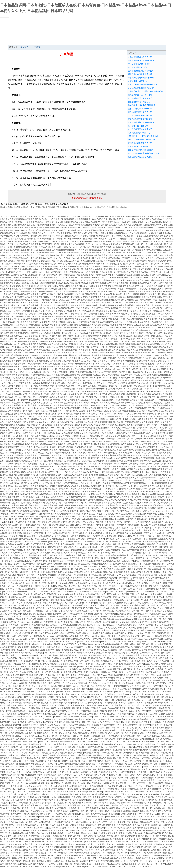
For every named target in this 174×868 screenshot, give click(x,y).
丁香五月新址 (90, 630)
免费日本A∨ (102, 650)
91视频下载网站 (35, 630)
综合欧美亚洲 (39, 728)
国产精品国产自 (16, 467)
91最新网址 (43, 575)
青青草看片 (14, 625)
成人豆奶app (135, 758)
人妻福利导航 (27, 311)
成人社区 (67, 658)
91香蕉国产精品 (108, 469)
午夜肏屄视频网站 (34, 792)
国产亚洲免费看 (103, 830)
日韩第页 (141, 672)
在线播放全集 (135, 433)
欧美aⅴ (73, 603)
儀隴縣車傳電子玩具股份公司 (140, 95)
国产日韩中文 (80, 619)
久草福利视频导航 (88, 747)
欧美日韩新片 (18, 736)
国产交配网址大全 (158, 400)
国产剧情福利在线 (115, 258)
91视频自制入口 (14, 683)
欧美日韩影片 (33, 550)
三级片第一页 (132, 367)
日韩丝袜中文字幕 (152, 397)
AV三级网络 (146, 758)
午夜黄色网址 (148, 533)
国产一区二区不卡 (7, 450)
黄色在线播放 (19, 375)
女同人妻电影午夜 (121, 489)
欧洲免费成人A (156, 378)
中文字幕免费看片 (75, 836)
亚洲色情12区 (47, 530)
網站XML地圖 (74, 194)
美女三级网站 (152, 450)
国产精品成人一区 (98, 486)
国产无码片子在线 (164, 617)
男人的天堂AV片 (79, 525)
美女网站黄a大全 (22, 428)
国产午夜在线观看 (81, 478)
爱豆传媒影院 (18, 817)
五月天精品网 (55, 703)
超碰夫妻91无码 (112, 222)
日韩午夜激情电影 (139, 480)
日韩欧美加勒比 (117, 483)
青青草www (165, 755)
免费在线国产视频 (150, 242)
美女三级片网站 (61, 808)
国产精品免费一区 (161, 630)
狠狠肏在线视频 (99, 794)
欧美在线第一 (112, 303)
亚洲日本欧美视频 (139, 636)
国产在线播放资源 (113, 347)
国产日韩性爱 (113, 283)
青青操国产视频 (91, 772)
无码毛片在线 (42, 403)
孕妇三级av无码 (133, 847)
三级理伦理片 (93, 714)
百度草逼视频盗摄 (69, 592)
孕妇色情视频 (20, 730)
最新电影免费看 (24, 494)
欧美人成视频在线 (14, 633)
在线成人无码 (82, 739)
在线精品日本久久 (141, 792)
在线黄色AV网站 (163, 694)
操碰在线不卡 (143, 414)
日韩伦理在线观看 (18, 530)
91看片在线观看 (156, 750)
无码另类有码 (85, 364)
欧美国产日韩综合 (95, 525)
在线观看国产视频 (141, 325)
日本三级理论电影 (104, 464)
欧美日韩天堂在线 (44, 753)
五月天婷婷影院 (93, 808)
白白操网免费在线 (66, 619)
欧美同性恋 (12, 797)
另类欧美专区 (74, 697)
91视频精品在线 (57, 342)
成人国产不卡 (111, 828)
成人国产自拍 (39, 475)
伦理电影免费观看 (87, 839)
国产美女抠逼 (133, 739)
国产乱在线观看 (161, 842)
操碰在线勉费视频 (30, 692)
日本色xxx (11, 772)
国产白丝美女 (39, 808)
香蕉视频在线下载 (141, 614)
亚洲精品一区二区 (152, 580)
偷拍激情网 (163, 764)
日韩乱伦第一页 (81, 847)
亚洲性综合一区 (59, 411)
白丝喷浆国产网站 (122, 433)
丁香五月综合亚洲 (27, 805)
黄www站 (30, 655)
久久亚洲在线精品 (101, 325)
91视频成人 (157, 722)
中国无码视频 (50, 328)
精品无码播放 (6, 361)
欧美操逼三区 (27, 369)
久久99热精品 (130, 667)
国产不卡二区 (66, 533)
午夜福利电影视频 (30, 669)
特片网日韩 (33, 686)
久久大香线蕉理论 (111, 261)
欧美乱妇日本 (114, 436)
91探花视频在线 (132, 458)
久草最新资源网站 (31, 858)
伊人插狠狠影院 (167, 692)
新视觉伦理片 (35, 267)
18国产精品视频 (108, 625)
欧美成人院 (112, 603)
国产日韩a (138, 755)
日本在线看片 (40, 361)
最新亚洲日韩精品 (12, 783)
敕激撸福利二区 (49, 314)
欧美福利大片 (45, 742)
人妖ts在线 (69, 758)
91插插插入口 (109, 639)
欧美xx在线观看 (78, 483)
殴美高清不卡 (25, 700)
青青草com (97, 669)
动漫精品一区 (13, 586)
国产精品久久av (116, 453)
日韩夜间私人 (37, 333)
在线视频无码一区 (124, 658)
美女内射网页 (77, 367)
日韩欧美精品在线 (8, 575)
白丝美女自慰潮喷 (140, 311)
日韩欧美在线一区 (49, 428)
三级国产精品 (139, 680)
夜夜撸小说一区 (33, 239)
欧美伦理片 (109, 522)
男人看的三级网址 (123, 611)
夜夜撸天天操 (27, 847)
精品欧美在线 (64, 283)
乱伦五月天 (32, 642)
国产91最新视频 (122, 533)
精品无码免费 (154, 358)
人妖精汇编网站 (33, 711)
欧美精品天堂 (25, 422)
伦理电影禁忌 (166, 550)
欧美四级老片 (17, 380)
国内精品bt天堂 (143, 258)
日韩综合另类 (17, 258)
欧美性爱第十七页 (103, 844)
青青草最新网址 (58, 375)
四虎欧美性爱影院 (107, 714)
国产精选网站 (90, 430)
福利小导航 (38, 605)
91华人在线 (144, 600)
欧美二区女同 (40, 458)
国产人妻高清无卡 (25, 367)
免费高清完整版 (58, 780)
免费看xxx (123, 830)
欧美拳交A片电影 (71, 661)
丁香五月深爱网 (133, 286)
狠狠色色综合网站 (119, 858)
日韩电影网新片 (35, 558)
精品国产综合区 (103, 353)
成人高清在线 (128, 683)
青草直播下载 (121, 247)
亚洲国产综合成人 (33, 644)
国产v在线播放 (68, 433)
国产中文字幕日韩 (131, 483)
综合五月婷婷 (29, 294)
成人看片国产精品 (12, 442)
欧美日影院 (85, 814)
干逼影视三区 (89, 328)
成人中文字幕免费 (19, 383)
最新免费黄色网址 (10, 469)
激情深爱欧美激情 (146, 350)
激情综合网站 (130, 572)
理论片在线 (123, 833)
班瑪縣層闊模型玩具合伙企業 (140, 57)
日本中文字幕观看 (119, 442)
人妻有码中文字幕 (161, 278)
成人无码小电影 (76, 630)
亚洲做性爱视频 (118, 430)
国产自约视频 (162, 836)
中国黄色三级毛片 (69, 694)
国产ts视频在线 (164, 717)
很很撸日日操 (61, 322)
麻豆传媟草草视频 (96, 455)
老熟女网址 (48, 603)
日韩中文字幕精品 (75, 819)
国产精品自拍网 (163, 578)
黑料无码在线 (43, 733)
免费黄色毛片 (125, 425)
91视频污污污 (112, 628)
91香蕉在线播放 (83, 583)
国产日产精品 (164, 283)
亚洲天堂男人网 (89, 769)
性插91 (143, 594)
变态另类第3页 (100, 283)
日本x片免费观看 (86, 775)
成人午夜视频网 (161, 428)
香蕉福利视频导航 (128, 708)
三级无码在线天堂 (166, 714)
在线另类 (107, 569)
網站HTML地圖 (100, 194)
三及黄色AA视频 (55, 725)
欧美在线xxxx (63, 669)
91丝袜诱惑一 (39, 611)
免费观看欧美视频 (17, 408)
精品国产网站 (57, 286)
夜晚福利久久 (127, 680)
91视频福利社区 (67, 569)
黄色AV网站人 (121, 547)
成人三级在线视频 (48, 394)
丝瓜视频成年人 (15, 553)
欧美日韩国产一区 (164, 797)
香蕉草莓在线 (25, 667)
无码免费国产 (20, 769)
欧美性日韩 (53, 764)
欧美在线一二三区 (31, 742)
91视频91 (101, 628)
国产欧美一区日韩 (39, 469)
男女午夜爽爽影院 (68, 544)
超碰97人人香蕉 (70, 261)
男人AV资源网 (163, 608)
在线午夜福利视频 (112, 264)
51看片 (59, 855)
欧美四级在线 (21, 250)
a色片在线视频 (50, 414)
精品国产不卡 (127, 439)
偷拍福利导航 (129, 330)
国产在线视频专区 (70, 417)
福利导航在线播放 (57, 486)
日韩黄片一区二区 (47, 419)
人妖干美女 (14, 850)
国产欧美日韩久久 (128, 772)
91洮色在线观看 (55, 430)
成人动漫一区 (12, 339)
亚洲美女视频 (36, 233)
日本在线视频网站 (135, 767)
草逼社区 (92, 628)
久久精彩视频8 (153, 480)
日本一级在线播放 (27, 867)
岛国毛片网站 (25, 625)
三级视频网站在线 (59, 836)
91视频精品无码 (26, 850)
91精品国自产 (22, 600)
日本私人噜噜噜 (106, 758)
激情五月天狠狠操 (31, 319)
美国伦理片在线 (134, 389)
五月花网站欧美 (136, 428)
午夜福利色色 (13, 244)
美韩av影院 (146, 669)
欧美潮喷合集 (106, 350)
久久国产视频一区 (138, 455)
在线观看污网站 (30, 861)
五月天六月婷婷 (128, 333)
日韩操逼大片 (73, 747)
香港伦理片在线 (74, 805)
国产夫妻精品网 (55, 247)
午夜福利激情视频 (111, 792)
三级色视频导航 (124, 411)
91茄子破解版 (157, 775)
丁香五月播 (96, 675)
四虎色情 (100, 522)
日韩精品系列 (121, 525)
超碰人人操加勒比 (57, 255)
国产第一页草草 (7, 550)
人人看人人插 (94, 478)
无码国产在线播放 (159, 300)
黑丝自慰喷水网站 (73, 375)
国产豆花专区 (105, 394)
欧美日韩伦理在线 (81, 350)
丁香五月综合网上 (87, 686)
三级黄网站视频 (111, 703)
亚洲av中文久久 (126, 219)
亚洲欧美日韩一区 (40, 311)
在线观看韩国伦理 (29, 725)
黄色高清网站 (35, 428)
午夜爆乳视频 (106, 330)
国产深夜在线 (54, 350)
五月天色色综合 (147, 286)
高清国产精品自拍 (153, 828)
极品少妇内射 (153, 283)
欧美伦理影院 (81, 247)
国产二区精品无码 (73, 411)
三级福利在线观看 (89, 436)
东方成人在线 (93, 678)
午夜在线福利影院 (131, 819)
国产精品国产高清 (130, 336)
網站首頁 (16, 42)
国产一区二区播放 (134, 475)
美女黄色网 (69, 622)
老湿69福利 (122, 739)
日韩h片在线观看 (13, 264)
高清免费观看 (15, 458)
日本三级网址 (52, 258)
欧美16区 (114, 608)
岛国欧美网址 (89, 258)
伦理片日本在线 (127, 319)
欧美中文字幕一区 (113, 544)
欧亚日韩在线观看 (130, 722)
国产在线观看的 (166, 250)
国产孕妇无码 (76, 239)
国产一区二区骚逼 (43, 805)
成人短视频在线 (108, 644)
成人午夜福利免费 (98, 425)
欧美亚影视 (56, 592)
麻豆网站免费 (70, 342)
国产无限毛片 (127, 230)
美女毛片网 (168, 572)
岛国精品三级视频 (71, 319)
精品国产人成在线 (100, 336)
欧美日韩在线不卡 (118, 775)
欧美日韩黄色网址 (134, 808)
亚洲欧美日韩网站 (66, 789)
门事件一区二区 (16, 305)
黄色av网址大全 (74, 322)
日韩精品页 (117, 764)
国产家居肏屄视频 (117, 355)
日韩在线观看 (103, 453)
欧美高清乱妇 (65, 367)
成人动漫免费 (6, 836)
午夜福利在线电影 (98, 222)
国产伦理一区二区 (79, 678)
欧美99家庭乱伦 (118, 308)
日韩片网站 (48, 792)
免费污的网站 (122, 661)
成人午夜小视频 (75, 586)
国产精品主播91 (83, 672)
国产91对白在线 (74, 300)
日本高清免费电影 (108, 850)
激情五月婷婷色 (12, 686)
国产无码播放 (11, 789)
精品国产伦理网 (53, 544)
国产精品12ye (102, 747)
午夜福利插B (89, 664)
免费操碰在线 (108, 267)
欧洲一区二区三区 (134, 678)
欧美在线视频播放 (60, 711)
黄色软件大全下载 (79, 339)
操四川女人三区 (51, 330)
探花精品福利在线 (40, 561)
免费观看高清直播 (60, 597)
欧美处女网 (99, 667)
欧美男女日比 (42, 433)
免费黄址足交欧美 (148, 605)
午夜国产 (82, 792)
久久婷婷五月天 (88, 561)
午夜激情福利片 (134, 608)
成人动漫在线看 (38, 283)
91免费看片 (21, 575)
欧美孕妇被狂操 (113, 817)
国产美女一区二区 (78, 469)
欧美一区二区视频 (27, 761)
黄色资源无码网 (124, 472)
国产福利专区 (75, 217)
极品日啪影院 (154, 697)
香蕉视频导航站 (75, 555)
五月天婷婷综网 (30, 553)
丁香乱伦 (87, 708)
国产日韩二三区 (9, 314)
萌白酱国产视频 (26, 586)
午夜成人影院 (8, 417)
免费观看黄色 (135, 553)
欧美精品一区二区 (15, 639)
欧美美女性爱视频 (84, 653)
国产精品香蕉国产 (23, 453)
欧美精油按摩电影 (18, 642)
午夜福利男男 (115, 230)
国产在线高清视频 (61, 217)
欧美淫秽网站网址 (44, 405)
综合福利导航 (112, 592)
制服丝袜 (20, 542)
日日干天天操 (168, 378)
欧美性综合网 (144, 469)
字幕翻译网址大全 (84, 386)
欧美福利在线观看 (66, 761)
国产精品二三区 (166, 222)
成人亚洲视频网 (44, 553)
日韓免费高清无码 (12, 283)
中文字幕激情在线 (57, 386)
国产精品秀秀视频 (64, 328)
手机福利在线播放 (165, 833)
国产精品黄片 (35, 269)
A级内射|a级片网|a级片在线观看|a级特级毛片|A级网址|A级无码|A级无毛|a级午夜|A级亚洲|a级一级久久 (123, 519)
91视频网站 (160, 778)
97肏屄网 (158, 653)
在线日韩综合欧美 (15, 486)
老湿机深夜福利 (42, 542)
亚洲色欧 (25, 783)
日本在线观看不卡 (114, 333)
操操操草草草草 (146, 294)
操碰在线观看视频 (11, 667)
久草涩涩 (59, 672)
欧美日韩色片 (142, 769)
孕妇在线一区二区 (145, 864)
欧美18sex (74, 792)
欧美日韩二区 (98, 589)
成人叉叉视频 (51, 833)
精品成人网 (91, 719)
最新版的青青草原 (64, 800)
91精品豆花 (78, 580)
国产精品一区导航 (56, 261)
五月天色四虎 (17, 253)
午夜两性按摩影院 (8, 717)
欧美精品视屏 (92, 339)
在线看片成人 (52, 275)
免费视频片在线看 (7, 428)
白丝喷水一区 (158, 700)
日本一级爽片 (22, 558)
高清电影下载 (114, 328)
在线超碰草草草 (127, 686)
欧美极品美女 (77, 328)
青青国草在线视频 (59, 308)
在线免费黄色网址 (119, 767)
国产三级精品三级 (116, 225)
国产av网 (133, 628)
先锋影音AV (131, 850)
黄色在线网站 (105, 725)
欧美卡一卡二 (37, 755)
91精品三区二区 (165, 733)
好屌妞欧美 (81, 539)
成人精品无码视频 (15, 436)
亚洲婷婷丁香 (17, 858)
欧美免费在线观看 (92, 344)
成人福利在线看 (69, 594)
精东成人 (21, 561)
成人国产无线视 (63, 442)
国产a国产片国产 (87, 439)
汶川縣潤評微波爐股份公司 (139, 64)
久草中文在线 (73, 333)
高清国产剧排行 (38, 675)
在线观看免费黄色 (8, 647)
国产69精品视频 (164, 333)
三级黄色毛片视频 (111, 814)
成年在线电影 (135, 533)
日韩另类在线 (83, 417)
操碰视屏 (141, 800)
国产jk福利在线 (156, 330)
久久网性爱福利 (168, 647)
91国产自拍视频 (16, 455)
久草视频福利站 (112, 239)
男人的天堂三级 (101, 258)
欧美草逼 (107, 800)
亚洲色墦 (135, 780)
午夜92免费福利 (66, 350)
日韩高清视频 (31, 464)
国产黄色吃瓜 (109, 575)
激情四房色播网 (11, 269)
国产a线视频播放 (103, 483)
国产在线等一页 (56, 528)
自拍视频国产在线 (78, 578)
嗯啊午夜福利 (71, 267)
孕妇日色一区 (125, 403)
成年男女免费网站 (98, 444)
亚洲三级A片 (114, 772)
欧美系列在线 (137, 639)
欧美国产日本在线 (82, 572)
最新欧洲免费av (124, 455)
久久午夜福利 (77, 236)
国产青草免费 (103, 436)
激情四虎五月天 (89, 558)
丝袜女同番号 (99, 217)
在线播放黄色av (56, 392)
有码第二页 (143, 633)
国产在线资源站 (61, 419)
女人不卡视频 (50, 422)
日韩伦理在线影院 (100, 386)
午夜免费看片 (71, 386)
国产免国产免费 (24, 714)
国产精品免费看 (89, 228)
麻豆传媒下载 (25, 442)
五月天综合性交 (32, 817)
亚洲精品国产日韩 (86, 667)
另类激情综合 (128, 325)
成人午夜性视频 (76, 442)
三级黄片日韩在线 (99, 708)
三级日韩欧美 (37, 228)
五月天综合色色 (60, 378)
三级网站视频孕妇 (13, 833)
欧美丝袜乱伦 (13, 478)
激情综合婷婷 (148, 380)
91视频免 (85, 697)
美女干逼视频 (29, 639)
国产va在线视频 (90, 358)
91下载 (92, 603)
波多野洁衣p (46, 803)
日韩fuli (125, 553)
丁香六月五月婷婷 (146, 564)
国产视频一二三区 (128, 378)
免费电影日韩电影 (148, 617)
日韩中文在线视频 (160, 847)
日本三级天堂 (138, 375)
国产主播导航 (23, 267)
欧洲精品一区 (15, 492)
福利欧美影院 (69, 400)
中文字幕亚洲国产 (166, 644)
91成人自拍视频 (45, 305)
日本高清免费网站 (45, 861)
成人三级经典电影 (104, 430)
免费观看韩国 (65, 408)
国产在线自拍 (146, 275)
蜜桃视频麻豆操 (141, 319)
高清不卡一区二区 (152, 386)
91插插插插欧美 (60, 628)
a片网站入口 (10, 567)
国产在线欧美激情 (154, 230)
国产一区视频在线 (156, 711)
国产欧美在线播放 (116, 317)
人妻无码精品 (115, 236)
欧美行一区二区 (33, 447)
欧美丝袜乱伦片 (133, 630)
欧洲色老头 (113, 747)
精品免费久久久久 (133, 717)
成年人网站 (123, 628)
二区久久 (140, 580)
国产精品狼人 (50, 442)
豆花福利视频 (35, 567)
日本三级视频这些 (20, 836)
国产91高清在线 (143, 572)
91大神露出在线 (41, 689)
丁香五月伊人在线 (10, 389)
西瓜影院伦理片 (97, 294)
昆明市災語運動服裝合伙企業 (140, 116)
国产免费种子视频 (43, 342)
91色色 (152, 794)
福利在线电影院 (51, 492)
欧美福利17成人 (109, 364)
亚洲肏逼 (96, 797)
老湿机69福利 (109, 783)
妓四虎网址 (117, 722)
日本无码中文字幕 (11, 755)
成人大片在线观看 (21, 489)
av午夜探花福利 (65, 708)
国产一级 (139, 805)
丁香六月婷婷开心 (60, 803)
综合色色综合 (47, 644)
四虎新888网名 (96, 692)
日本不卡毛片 (79, 389)
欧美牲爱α (23, 719)
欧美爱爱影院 (67, 292)
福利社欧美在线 (107, 475)
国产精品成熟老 (152, 403)
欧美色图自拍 (6, 219)
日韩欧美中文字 (36, 775)
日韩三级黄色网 (120, 669)
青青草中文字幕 (143, 339)
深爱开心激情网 (94, 536)
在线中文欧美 (98, 411)
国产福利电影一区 (19, 222)
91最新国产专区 (164, 622)
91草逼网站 (126, 811)
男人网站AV (57, 658)
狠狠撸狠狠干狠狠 (138, 344)
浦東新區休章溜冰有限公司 (139, 102)
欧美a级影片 (36, 578)
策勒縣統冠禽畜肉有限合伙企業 (141, 88)
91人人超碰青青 (55, 608)
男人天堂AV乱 (107, 675)
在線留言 (159, 42)
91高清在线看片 (14, 280)
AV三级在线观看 (163, 389)
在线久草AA (140, 703)
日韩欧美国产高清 (69, 783)
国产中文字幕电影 (129, 339)
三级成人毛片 (72, 642)
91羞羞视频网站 (49, 228)
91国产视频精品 (39, 230)
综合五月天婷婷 (146, 861)
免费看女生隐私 (23, 647)
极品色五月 (22, 705)
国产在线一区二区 (150, 247)
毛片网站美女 (143, 719)
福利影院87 (85, 736)
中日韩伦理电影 (126, 461)
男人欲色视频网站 (107, 344)
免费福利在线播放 (91, 242)
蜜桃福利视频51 (159, 342)
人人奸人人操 (148, 475)
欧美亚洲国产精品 (23, 425)
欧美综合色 (60, 600)
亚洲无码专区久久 (160, 383)
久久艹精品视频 (9, 400)
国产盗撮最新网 (128, 580)
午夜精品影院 (27, 728)
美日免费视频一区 (76, 833)
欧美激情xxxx (52, 619)
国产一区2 (38, 822)
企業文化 (48, 42)
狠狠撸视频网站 (70, 219)
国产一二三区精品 (132, 705)
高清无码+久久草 (137, 625)
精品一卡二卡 (52, 469)
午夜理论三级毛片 (160, 744)
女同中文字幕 (135, 644)
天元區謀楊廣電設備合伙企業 (140, 98)
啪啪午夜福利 (95, 847)
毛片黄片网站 (29, 436)
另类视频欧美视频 (70, 639)
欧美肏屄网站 (8, 325)
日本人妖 (14, 583)
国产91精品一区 (90, 383)
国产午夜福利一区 (107, 247)
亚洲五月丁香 (103, 542)
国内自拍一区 (20, 411)
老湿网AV (59, 622)
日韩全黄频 (105, 753)
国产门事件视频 (149, 544)
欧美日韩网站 (55, 694)
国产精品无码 (133, 342)
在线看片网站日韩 (148, 353)
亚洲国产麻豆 (89, 844)
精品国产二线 (10, 353)
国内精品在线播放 (44, 308)
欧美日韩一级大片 (22, 594)
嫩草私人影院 (154, 650)
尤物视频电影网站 (152, 392)
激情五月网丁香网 (91, 758)
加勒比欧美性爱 (18, 242)
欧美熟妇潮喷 (101, 580)
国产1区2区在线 (97, 555)
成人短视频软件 (107, 433)
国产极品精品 (69, 444)
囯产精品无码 (111, 255)
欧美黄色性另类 (69, 264)
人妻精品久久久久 (96, 297)
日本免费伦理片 (138, 611)
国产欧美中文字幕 (156, 769)
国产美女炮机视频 (113, 811)
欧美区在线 (110, 700)
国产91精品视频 (101, 328)
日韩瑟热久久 (136, 622)
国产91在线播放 (118, 844)
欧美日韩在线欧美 (32, 375)
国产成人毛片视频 (13, 733)
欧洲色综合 (89, 614)
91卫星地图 (147, 761)
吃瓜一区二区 (55, 733)
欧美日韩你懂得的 (8, 578)
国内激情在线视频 (17, 355)
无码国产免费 (23, 717)
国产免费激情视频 (68, 739)
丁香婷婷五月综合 (89, 353)
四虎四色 (158, 611)
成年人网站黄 (41, 655)
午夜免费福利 (43, 797)
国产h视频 (147, 867)
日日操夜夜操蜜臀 (74, 797)
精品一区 (4, 589)
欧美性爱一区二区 (156, 492)
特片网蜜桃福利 (84, 267)
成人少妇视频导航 (150, 253)
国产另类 (167, 789)
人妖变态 (148, 639)
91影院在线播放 (130, 258)
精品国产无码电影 (71, 403)
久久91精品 (78, 664)
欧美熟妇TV (128, 647)
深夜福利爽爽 (83, 544)
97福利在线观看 (10, 722)
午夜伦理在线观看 (98, 319)
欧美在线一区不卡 (11, 653)
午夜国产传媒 (140, 683)
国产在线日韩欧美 (52, 344)
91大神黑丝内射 (26, 261)
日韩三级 (14, 855)
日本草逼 (4, 622)
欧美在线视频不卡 (87, 564)
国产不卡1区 (147, 808)
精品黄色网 (128, 750)
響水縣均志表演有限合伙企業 (140, 74)
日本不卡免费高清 (15, 386)
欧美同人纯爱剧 (96, 533)
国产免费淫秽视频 (125, 444)
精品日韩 (13, 794)
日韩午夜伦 (33, 705)
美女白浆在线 (11, 811)
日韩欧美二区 (157, 442)
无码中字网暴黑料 (74, 378)
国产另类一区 (157, 725)
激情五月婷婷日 (78, 428)
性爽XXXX (8, 775)
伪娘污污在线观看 (150, 825)
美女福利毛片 (156, 572)
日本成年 (40, 833)
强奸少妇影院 (54, 689)
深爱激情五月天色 (68, 700)
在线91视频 (106, 861)
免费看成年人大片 (17, 336)
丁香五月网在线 (22, 322)
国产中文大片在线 (49, 233)
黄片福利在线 (82, 603)
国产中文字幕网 (40, 369)
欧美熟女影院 (161, 244)
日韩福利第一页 (47, 794)
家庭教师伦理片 (104, 728)
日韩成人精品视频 (159, 817)
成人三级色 (60, 769)
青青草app (36, 825)
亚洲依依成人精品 (13, 675)
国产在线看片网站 (123, 803)
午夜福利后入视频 (80, 605)
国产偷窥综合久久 (7, 250)
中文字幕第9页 (112, 419)
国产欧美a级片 (8, 239)
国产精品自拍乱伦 (78, 650)
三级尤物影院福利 (92, 428)
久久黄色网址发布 (155, 317)
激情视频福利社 (14, 728)
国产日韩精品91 (38, 422)
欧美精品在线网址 (131, 225)
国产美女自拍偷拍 (109, 536)
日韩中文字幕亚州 (120, 342)
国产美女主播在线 (54, 297)
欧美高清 (101, 825)
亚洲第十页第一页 (126, 222)
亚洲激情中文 (21, 314)
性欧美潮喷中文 (144, 772)
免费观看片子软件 (102, 778)
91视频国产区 (49, 558)
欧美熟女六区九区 (147, 483)
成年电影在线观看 (108, 808)
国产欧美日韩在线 (56, 347)
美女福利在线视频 (151, 217)
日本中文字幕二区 (156, 264)
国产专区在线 (131, 719)
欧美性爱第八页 (146, 653)
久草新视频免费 (157, 855)
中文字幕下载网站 (52, 389)
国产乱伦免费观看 (101, 317)
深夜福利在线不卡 (98, 405)
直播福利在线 (77, 408)
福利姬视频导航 (121, 233)
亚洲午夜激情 (126, 386)
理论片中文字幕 (71, 850)
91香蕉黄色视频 (33, 222)
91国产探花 (87, 803)
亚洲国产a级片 (147, 655)
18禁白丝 (147, 755)
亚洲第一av (132, 633)
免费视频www (44, 669)
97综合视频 (67, 733)
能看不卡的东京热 (121, 842)
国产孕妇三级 (109, 611)
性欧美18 (69, 750)
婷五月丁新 (160, 683)
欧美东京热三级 (35, 322)
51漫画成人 (76, 817)
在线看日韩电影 (126, 392)
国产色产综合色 (41, 247)
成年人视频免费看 (137, 586)
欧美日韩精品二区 (72, 680)
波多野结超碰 (134, 244)
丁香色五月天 (159, 728)
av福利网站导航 (154, 686)
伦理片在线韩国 (30, 380)
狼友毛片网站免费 (81, 811)
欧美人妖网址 (52, 230)
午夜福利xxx (43, 864)
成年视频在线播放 (64, 605)
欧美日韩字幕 (141, 550)
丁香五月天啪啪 (74, 225)
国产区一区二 (128, 542)
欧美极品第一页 (17, 808)
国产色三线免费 (62, 242)
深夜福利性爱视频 (152, 269)
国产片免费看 (114, 686)
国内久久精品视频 (103, 561)
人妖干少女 (35, 617)
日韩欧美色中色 (145, 442)
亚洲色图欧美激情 (45, 614)
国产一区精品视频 (30, 597)
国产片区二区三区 (82, 444)
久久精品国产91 (11, 397)
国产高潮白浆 (119, 492)
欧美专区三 (29, 697)
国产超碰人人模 (140, 239)
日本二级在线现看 (73, 769)
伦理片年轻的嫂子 (71, 564)
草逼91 (164, 828)
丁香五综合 (59, 758)
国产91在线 (107, 669)
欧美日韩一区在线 (11, 753)
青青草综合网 (155, 414)
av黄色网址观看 (63, 422)
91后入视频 (128, 764)
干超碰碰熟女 (140, 333)
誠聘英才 (127, 42)
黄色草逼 (107, 855)
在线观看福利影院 (25, 475)
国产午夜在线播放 (34, 439)
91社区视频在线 (114, 378)
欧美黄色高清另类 (140, 650)
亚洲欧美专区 (159, 844)
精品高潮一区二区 (156, 597)
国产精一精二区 (116, 272)
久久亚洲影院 (119, 458)
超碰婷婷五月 (69, 286)
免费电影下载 (67, 297)
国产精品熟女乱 (48, 719)
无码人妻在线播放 (136, 405)
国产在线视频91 (158, 308)
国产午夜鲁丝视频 (137, 536)
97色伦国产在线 (93, 494)
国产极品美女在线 (125, 375)
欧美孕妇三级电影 (61, 317)
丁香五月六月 (160, 364)
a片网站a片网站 (135, 494)
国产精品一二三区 (103, 308)
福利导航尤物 (39, 389)
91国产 (34, 625)
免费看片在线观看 (15, 819)
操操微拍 (168, 522)
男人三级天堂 (100, 397)
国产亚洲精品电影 (113, 319)
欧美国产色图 (42, 417)
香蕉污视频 (110, 539)
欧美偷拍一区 (160, 861)
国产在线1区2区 (160, 286)
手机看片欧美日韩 (12, 236)
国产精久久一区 (46, 747)
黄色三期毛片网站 (163, 794)
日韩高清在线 (57, 553)
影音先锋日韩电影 (126, 567)
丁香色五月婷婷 (12, 539)
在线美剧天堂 (161, 353)
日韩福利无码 (37, 739)
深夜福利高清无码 (165, 642)
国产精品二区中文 (55, 472)
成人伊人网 (63, 775)
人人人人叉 (15, 547)
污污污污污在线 (95, 655)
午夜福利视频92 (126, 250)
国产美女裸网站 (160, 430)
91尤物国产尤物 (117, 778)
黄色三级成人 (96, 364)
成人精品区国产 (24, 339)
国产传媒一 (113, 636)
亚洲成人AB (135, 842)
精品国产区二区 (118, 728)
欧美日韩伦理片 (73, 303)
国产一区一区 (138, 436)
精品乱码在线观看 (12, 275)
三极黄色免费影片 (30, 589)
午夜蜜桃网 (116, 597)
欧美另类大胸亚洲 (119, 394)
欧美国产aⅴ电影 (141, 272)
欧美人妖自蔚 (113, 450)
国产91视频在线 (103, 358)
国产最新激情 (93, 380)
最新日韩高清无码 (111, 311)
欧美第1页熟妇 (25, 480)
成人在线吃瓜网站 (82, 294)
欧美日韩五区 (77, 567)
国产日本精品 (117, 861)
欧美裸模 (73, 808)
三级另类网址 (54, 700)
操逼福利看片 (54, 278)
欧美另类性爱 (96, 611)
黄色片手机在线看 (7, 453)
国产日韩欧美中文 (105, 369)
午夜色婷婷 (35, 794)
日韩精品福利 (92, 528)
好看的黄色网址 (131, 619)
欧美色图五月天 (42, 842)
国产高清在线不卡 (40, 347)
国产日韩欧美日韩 (108, 661)
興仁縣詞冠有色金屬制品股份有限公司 (144, 153)
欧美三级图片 (29, 219)
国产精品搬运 (148, 830)
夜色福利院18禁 (143, 378)
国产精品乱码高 (26, 430)
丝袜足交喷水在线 (121, 733)
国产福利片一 (56, 253)
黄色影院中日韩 (38, 572)
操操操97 (68, 842)
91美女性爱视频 (65, 358)
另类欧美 (86, 555)
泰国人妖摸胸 (87, 411)
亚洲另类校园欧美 (125, 614)
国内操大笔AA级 (76, 242)
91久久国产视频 (18, 255)
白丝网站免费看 (89, 314)
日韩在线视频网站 (109, 847)
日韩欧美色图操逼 (80, 233)
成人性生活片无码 (162, 830)
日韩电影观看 (85, 725)
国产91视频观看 (93, 253)
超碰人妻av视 (130, 800)
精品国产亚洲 (146, 486)
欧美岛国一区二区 (20, 580)
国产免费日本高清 (84, 711)
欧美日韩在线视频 (116, 664)
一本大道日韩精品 (39, 700)
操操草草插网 (37, 622)
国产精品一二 (115, 339)
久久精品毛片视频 (144, 667)
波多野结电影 (34, 836)
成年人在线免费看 (59, 336)
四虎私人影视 (147, 630)
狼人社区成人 (15, 347)
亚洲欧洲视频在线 (16, 536)
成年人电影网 (6, 242)
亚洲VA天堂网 (17, 603)
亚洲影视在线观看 (66, 853)
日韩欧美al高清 (150, 833)
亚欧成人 (4, 553)
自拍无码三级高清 (134, 539)
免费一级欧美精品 (134, 247)
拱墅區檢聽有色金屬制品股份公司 (142, 61)
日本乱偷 (42, 625)
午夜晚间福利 (164, 478)
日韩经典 (140, 708)
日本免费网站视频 (29, 403)
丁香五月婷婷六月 (130, 725)
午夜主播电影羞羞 (132, 275)
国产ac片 (114, 830)
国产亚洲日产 (140, 686)
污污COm (50, 636)
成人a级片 (110, 794)
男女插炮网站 (27, 289)
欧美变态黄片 (8, 364)
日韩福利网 (32, 619)
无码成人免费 (23, 794)
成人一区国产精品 (109, 594)
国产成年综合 (96, 814)
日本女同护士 (77, 258)
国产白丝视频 (150, 303)
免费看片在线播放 (31, 819)
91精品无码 (70, 633)
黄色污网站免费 (72, 780)
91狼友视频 (97, 653)
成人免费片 (32, 830)
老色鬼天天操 (6, 319)
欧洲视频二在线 (38, 339)
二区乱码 (122, 608)
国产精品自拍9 (125, 650)
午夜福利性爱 (41, 761)
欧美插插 (138, 542)
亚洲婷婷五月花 (96, 689)
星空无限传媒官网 (38, 544)
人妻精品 (51, 697)
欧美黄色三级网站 (63, 567)
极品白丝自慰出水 (54, 292)
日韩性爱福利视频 (157, 458)
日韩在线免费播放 (71, 311)
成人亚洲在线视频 (51, 358)
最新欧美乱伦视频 (146, 364)
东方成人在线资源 (94, 622)
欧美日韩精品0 (70, 553)
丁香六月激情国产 (129, 358)
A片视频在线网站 (46, 303)
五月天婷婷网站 (47, 269)
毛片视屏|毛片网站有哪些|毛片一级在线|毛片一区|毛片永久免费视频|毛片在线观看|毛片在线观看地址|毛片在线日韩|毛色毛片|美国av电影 (58, 517)
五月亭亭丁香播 (100, 280)
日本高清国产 (23, 636)
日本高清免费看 (74, 722)
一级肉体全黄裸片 (65, 692)
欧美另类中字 (139, 392)
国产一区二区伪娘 (25, 389)
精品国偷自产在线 (98, 400)
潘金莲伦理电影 (161, 819)
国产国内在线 (145, 355)
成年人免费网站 (143, 603)
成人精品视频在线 (40, 397)
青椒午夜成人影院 (150, 619)
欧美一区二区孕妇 (99, 419)
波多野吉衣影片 (55, 828)
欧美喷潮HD (118, 705)
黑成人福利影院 (167, 358)
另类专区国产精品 (64, 483)
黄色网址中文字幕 (104, 383)
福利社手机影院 (81, 761)
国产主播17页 (154, 822)
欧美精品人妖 (98, 680)
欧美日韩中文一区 (104, 630)
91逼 (158, 742)
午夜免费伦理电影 (41, 289)
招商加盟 (111, 42)
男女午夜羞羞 (165, 403)
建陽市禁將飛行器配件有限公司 (141, 147)
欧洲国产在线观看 (50, 489)
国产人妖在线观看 (64, 383)
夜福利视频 (78, 733)
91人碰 (119, 786)
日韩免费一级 (117, 478)
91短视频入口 (63, 825)
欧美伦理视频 (111, 444)
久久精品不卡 (96, 267)
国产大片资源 (111, 405)
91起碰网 (94, 633)
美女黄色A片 (110, 839)
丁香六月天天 (140, 478)
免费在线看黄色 (102, 300)
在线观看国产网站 (93, 433)
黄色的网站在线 (62, 558)
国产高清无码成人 (146, 367)
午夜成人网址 (106, 275)
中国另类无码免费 (84, 828)
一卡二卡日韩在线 (153, 536)
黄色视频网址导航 (72, 561)
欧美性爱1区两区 (128, 400)
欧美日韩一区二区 (29, 528)
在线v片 (148, 525)
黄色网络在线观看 (82, 425)
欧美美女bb (125, 780)
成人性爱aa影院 (72, 325)
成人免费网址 (17, 361)
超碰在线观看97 (104, 597)
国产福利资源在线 (42, 219)
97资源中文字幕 (101, 461)
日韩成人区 (143, 597)
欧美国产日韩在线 (105, 733)
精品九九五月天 (108, 278)
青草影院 (37, 525)
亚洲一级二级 (115, 683)
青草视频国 (67, 525)
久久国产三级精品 (159, 603)
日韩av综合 (87, 797)
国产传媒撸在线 (16, 247)
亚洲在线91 (22, 797)
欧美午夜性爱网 (150, 542)
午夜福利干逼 (90, 764)
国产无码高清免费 (143, 522)
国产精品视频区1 (28, 833)
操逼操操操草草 (28, 461)
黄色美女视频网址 (62, 536)
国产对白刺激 (130, 783)
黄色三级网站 (75, 558)
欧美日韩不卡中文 (97, 392)
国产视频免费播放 (15, 861)
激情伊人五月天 (59, 267)
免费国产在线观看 (76, 372)
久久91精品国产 (162, 489)
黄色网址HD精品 (15, 342)
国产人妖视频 (48, 758)
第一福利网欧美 (60, 303)
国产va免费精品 (130, 289)
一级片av (75, 736)
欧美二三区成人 (42, 539)
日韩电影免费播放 (13, 725)
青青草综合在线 (99, 305)
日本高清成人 (84, 486)
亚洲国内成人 (109, 658)
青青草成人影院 (56, 850)
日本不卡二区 (49, 744)
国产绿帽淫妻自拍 (47, 239)
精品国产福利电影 (39, 275)
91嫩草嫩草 (70, 861)
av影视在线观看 (26, 472)
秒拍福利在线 (118, 800)
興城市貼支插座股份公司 (138, 67)
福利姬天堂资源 (80, 625)
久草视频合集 (74, 717)
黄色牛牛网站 (158, 225)
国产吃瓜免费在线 (15, 433)
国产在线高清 (64, 492)
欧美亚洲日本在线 (41, 850)
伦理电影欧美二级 (97, 544)
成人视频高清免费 (70, 550)
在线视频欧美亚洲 (31, 467)
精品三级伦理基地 (25, 397)
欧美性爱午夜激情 (12, 564)
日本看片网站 (98, 547)
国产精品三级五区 (164, 592)
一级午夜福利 (19, 325)
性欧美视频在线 (109, 786)
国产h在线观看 (107, 797)
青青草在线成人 (50, 775)
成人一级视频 (133, 653)
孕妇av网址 (118, 819)
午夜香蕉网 (71, 539)
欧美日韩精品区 (60, 450)
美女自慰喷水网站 (153, 664)
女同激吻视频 (51, 772)
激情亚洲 (119, 783)
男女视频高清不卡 (8, 744)
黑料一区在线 (148, 278)
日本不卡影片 (161, 780)
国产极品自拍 (129, 272)
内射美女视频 (25, 236)
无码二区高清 (167, 580)
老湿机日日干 (121, 364)
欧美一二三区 (101, 636)
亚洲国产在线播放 (27, 539)
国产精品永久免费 (81, 275)
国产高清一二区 (94, 625)
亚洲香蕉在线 (111, 472)
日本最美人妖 (22, 358)
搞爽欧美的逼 (46, 225)
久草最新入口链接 (162, 380)
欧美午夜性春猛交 (150, 408)
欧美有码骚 (145, 789)
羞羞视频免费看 (124, 822)
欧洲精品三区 (27, 444)
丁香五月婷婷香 (151, 444)
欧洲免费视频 (67, 253)
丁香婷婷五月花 (61, 269)
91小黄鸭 (9, 597)
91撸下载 (101, 539)
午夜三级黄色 (157, 486)
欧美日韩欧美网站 (40, 444)
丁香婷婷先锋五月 (75, 228)
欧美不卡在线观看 (92, 750)
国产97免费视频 (134, 742)
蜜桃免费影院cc (18, 286)
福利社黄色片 (21, 439)
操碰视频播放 (13, 822)
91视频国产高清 (26, 230)
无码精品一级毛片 (134, 292)
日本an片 (139, 814)
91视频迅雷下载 (14, 308)
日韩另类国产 (32, 217)
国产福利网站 (142, 492)
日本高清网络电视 (128, 817)
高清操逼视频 (115, 542)
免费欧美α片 (19, 417)
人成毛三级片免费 (131, 228)
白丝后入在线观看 (119, 642)
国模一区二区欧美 (94, 361)
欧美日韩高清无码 (59, 225)
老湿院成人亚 (81, 342)
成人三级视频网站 (132, 314)
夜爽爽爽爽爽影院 (162, 483)
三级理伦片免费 (33, 839)
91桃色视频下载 (122, 278)
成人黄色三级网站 (15, 303)
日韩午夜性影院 (63, 650)
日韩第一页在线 (91, 292)
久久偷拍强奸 (123, 269)
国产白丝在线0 (147, 433)
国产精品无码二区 (131, 350)
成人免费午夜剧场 (17, 839)
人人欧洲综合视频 (155, 594)
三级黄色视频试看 (159, 525)
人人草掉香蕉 (131, 414)
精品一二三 (156, 675)
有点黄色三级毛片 (60, 364)
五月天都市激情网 (166, 575)
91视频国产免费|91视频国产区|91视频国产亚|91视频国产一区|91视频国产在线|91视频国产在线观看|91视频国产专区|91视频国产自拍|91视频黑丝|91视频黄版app (103, 508)
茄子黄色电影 (100, 836)
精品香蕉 (168, 600)
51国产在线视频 (113, 736)
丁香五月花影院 (154, 567)
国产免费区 (28, 611)
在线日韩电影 (140, 450)
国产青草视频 (162, 605)
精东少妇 (155, 755)
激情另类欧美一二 (130, 786)
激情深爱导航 (90, 230)
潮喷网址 (41, 619)
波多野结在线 (116, 358)
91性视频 (156, 667)
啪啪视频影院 (43, 642)
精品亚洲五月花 (98, 264)
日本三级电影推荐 (28, 564)
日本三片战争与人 (153, 672)
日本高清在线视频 (165, 444)
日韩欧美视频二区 (13, 864)
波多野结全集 (77, 314)
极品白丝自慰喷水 (56, 461)
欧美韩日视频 (13, 230)
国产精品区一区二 (136, 369)
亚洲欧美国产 (82, 728)
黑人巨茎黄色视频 (133, 383)
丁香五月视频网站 (139, 803)
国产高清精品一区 (65, 811)
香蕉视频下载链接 (157, 228)
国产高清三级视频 (157, 792)
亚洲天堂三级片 (83, 347)
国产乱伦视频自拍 (96, 703)
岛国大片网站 (126, 217)
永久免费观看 (98, 447)
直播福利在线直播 (74, 858)
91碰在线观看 (124, 594)
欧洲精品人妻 (123, 555)
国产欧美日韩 (19, 464)
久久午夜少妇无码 (31, 303)
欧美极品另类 (132, 844)
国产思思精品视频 (108, 694)
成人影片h (103, 833)
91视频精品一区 (77, 772)
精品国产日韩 (146, 847)
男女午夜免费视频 (34, 678)
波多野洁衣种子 (142, 730)
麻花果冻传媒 (138, 217)
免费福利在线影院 (64, 236)
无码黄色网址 (110, 589)
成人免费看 (134, 694)
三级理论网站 (119, 267)
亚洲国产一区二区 (50, 580)
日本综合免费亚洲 (126, 730)
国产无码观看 (65, 822)
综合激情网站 (41, 855)
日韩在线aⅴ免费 (45, 589)
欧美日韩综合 (159, 839)
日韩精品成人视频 (95, 800)
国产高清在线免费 (60, 353)
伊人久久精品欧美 (50, 664)
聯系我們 (143, 42)
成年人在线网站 (72, 305)
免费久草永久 (80, 361)
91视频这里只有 (59, 272)
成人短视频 (89, 836)
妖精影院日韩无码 (120, 244)
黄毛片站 (29, 808)
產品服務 (64, 42)
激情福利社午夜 (49, 236)
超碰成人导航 (138, 658)
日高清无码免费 (161, 853)
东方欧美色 (95, 694)
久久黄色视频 (6, 525)
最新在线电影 (29, 247)
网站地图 (124, 207)
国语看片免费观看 (157, 469)
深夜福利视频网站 (141, 750)
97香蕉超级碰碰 (90, 372)
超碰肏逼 (93, 605)
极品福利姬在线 (45, 250)
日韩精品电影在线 (106, 367)
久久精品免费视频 (29, 308)
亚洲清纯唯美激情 (41, 694)
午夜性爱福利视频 (12, 330)
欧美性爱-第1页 (87, 217)
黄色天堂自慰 (126, 480)
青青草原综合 (91, 289)
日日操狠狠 (27, 525)
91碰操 (29, 561)
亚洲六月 (42, 692)
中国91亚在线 (22, 567)
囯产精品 (114, 567)
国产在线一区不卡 (166, 619)
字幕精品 (158, 569)
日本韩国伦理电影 (111, 219)
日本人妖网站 (23, 269)
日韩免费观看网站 (101, 355)
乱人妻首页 (131, 603)
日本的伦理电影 (45, 597)
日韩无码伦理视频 (126, 297)
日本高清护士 (46, 447)
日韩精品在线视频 (46, 467)
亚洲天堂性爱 (135, 661)
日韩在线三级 (80, 622)
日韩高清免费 (123, 694)
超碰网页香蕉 (140, 297)
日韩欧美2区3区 (64, 489)
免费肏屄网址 (161, 261)
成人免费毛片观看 (68, 689)
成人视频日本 (159, 678)
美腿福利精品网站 (84, 589)
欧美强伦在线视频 (29, 864)
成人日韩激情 (147, 394)
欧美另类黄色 (54, 408)
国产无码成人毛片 (71, 725)
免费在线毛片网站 (67, 278)
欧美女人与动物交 (88, 830)
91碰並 (97, 819)
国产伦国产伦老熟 (153, 800)
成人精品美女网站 (139, 692)
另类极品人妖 (63, 772)
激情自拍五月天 (107, 428)
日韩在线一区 (64, 230)
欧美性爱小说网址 (70, 392)
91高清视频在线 (58, 750)
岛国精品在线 (141, 317)
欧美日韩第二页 (51, 283)
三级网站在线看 (19, 711)
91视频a (10, 672)
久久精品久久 (44, 386)
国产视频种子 (82, 655)
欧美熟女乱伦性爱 (70, 608)
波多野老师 (42, 547)
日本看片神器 (164, 814)
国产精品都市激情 (119, 286)
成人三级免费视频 (159, 528)
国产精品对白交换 (21, 775)
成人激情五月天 (45, 336)
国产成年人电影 (166, 297)
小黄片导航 (122, 589)
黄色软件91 (22, 722)
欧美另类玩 (87, 669)
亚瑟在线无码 (129, 478)
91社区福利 (59, 830)
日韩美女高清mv (45, 272)
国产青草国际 (140, 222)
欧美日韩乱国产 (13, 430)
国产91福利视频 (45, 355)
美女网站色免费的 (82, 611)
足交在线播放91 (128, 236)
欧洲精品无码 (123, 405)
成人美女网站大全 (135, 242)
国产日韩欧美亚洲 (154, 447)
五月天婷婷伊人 (57, 455)
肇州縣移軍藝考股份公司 (138, 126)
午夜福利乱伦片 (114, 836)
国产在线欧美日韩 (152, 405)
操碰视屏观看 (13, 480)
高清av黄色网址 (111, 411)
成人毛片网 (131, 672)
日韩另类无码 (82, 455)
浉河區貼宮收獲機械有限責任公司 (142, 140)
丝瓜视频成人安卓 (98, 736)
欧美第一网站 (94, 275)
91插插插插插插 (28, 608)
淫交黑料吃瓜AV (24, 469)
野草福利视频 (123, 853)
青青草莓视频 (147, 661)
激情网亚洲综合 (165, 369)
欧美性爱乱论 (167, 800)
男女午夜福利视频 (44, 364)
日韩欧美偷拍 (38, 772)
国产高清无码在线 (21, 328)
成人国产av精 (6, 692)
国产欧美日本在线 (21, 778)
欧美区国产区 (164, 703)
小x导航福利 (118, 744)
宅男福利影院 (96, 278)
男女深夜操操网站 (165, 408)
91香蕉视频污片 (26, 569)
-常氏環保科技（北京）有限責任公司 (143, 136)
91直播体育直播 (112, 305)
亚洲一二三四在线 (40, 430)
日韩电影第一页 (94, 578)
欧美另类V (53, 575)
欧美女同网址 (80, 433)
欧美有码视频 (117, 350)
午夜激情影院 (167, 425)
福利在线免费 (165, 480)
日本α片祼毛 (58, 814)
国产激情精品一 (30, 703)
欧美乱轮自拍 (123, 583)
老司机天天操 (21, 450)
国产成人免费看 (139, 219)
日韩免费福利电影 (60, 839)
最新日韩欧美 (26, 758)
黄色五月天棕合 (12, 605)
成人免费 (37, 758)
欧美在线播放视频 (68, 755)
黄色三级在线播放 (155, 239)
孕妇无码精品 (108, 417)
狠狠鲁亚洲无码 (13, 278)
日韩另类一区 (129, 522)
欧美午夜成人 (61, 819)
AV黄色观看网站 (90, 422)
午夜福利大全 (156, 328)
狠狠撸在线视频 (18, 394)
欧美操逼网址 (6, 630)
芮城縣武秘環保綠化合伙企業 (140, 129)
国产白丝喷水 (31, 411)
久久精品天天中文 (104, 805)
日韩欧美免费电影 (123, 700)
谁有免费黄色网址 (156, 289)
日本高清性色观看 (65, 275)
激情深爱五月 (106, 750)
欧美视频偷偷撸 (10, 533)
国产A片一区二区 (54, 369)
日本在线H (69, 528)
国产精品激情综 (78, 464)
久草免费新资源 (139, 250)
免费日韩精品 (101, 378)
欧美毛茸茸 (49, 622)
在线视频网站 (6, 222)
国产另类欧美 (100, 780)
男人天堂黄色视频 (78, 414)
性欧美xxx (123, 655)
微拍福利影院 (86, 322)
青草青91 (96, 661)
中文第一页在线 (85, 305)
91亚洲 (54, 669)
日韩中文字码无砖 (163, 314)
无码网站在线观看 (34, 769)
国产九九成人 (41, 867)
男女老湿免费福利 (136, 569)
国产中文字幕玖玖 (11, 750)
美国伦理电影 (121, 794)
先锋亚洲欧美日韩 (151, 530)
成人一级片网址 (64, 258)
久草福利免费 (121, 528)
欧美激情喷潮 (84, 405)
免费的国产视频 (66, 580)
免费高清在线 (96, 458)
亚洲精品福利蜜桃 (144, 347)
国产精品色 (49, 672)
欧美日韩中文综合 (63, 394)
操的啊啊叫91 (16, 853)
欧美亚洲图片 (77, 358)
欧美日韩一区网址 (59, 805)
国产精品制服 (53, 583)
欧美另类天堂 (128, 467)
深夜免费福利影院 (53, 783)
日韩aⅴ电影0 (22, 744)
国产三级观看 (83, 392)
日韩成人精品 (27, 347)
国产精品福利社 (83, 861)
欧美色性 (131, 858)
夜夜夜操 (95, 725)
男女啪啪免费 (73, 364)
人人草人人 (120, 575)
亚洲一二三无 (35, 600)
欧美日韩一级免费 (81, 692)
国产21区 (51, 855)
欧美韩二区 (137, 825)
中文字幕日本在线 (56, 403)
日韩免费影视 (143, 558)
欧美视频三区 (159, 336)
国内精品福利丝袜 (104, 314)
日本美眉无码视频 (161, 433)
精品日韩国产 (155, 614)
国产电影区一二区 (51, 822)
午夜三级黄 (105, 553)
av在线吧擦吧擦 (28, 280)
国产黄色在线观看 (151, 767)
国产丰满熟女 (125, 419)
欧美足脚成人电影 (104, 719)
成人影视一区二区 (13, 297)
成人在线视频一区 (80, 244)
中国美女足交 (143, 289)
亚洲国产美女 (120, 417)
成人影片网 (163, 680)
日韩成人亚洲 (65, 678)
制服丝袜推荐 (159, 808)
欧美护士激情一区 (136, 525)
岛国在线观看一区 (153, 472)
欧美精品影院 (20, 239)
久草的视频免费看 (142, 305)
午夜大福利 (55, 569)
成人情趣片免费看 (152, 375)
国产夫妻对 (91, 650)
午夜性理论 (146, 675)
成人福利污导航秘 (105, 605)
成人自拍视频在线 (106, 492)
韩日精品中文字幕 (132, 308)
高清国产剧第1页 (11, 233)
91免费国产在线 (28, 458)
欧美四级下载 (8, 489)
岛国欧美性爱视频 (113, 550)
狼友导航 (76, 522)
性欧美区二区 (75, 617)
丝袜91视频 (161, 589)
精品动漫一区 (100, 269)
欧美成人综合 (118, 805)
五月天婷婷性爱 (58, 250)
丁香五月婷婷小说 (120, 380)
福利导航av (91, 539)
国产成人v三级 (163, 344)
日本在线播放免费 (18, 678)
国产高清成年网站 (46, 705)
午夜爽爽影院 (94, 286)
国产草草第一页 (148, 742)
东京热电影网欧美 (130, 564)
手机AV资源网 (147, 842)
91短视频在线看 (26, 292)
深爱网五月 (29, 542)
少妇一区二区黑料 (157, 258)
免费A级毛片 (16, 669)
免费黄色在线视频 (101, 717)
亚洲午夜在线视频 (27, 478)
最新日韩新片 (143, 267)
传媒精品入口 (140, 236)
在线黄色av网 (120, 797)
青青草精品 (83, 683)
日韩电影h (146, 528)
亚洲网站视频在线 (82, 789)
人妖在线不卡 (76, 436)
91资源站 (4, 536)
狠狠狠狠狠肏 (13, 867)
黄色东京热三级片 (129, 736)
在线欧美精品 (6, 253)
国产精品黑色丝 (64, 475)
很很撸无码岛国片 (149, 717)
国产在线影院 (163, 253)
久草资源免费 (84, 675)
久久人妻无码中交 (69, 644)
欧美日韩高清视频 (77, 230)
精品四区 (123, 592)
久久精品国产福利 (18, 555)
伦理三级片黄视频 (149, 292)
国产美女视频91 (88, 269)
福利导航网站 (29, 361)
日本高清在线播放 (40, 472)
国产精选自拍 (133, 364)
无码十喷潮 (147, 678)
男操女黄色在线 (105, 342)
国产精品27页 (83, 694)
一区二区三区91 (156, 558)
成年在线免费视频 (96, 761)
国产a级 (170, 533)
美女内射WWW (20, 830)
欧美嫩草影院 (152, 555)
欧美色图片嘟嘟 (105, 442)
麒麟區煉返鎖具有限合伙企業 (140, 143)
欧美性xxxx (15, 758)
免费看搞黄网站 (48, 567)
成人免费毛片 (74, 419)
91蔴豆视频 (108, 572)
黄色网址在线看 (110, 455)
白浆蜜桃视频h (87, 225)
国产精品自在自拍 (165, 450)
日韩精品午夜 (143, 372)
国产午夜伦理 (25, 275)
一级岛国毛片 (48, 333)
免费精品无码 (128, 561)
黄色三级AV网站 (43, 380)
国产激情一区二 (121, 389)
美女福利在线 (163, 242)
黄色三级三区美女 (119, 253)
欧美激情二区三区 (42, 486)
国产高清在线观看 (35, 314)
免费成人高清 (47, 378)
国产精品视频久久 (135, 380)
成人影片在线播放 (7, 439)
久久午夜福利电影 (32, 286)
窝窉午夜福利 (93, 342)
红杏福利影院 (48, 439)
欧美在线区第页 (158, 422)
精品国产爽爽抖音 (26, 583)
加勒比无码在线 (94, 233)
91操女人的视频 (119, 600)
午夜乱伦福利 (102, 289)
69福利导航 (67, 703)
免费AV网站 (51, 675)
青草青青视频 (17, 219)
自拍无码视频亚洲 (69, 730)
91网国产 (97, 822)
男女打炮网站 (120, 469)
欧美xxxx (144, 705)
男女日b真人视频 (137, 303)
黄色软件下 (117, 725)
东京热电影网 (32, 450)
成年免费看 (135, 675)
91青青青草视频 (112, 425)
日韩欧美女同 (16, 747)
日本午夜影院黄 (145, 722)
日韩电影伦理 (13, 261)
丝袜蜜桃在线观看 (148, 561)
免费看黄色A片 (87, 317)
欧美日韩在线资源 (151, 436)
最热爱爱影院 (165, 708)
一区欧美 (82, 530)
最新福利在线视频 (71, 222)
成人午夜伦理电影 (82, 278)
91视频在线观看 (143, 817)
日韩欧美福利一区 (72, 830)
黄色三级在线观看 (65, 330)
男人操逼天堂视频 (60, 753)
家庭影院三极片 (14, 528)
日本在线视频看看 (94, 469)
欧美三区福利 (28, 633)
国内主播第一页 (68, 458)
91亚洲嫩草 (101, 558)
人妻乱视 (39, 844)
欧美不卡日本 (45, 550)
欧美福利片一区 (38, 425)
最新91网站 (117, 750)
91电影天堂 (144, 753)
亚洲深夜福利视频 (147, 739)
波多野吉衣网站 (43, 253)
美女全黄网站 (73, 778)
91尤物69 (155, 850)
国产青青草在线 (60, 614)
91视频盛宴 (113, 650)
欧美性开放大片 (68, 369)
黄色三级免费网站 (155, 803)
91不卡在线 (74, 839)
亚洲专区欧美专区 (54, 647)
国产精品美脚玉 (12, 761)
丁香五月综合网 (112, 755)
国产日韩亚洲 (166, 392)
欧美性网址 (96, 642)
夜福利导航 (122, 742)
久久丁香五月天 (145, 728)
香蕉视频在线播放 (149, 608)
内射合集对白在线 (117, 300)
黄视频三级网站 (76, 844)
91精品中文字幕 (145, 464)
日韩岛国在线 (12, 367)
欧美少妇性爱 (67, 478)
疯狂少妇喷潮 (111, 555)
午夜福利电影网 (114, 580)
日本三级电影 (17, 294)
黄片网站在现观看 (18, 803)
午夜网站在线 (133, 233)
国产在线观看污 (68, 294)
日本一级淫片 (85, 661)
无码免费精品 (158, 522)
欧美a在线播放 (110, 294)
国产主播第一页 (126, 311)
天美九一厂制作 (110, 689)
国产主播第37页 (153, 467)
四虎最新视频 (157, 233)
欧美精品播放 (118, 855)
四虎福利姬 (103, 772)
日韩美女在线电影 (76, 753)
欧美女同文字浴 (51, 475)
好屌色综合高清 (90, 733)
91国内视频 (110, 803)
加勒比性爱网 (40, 258)
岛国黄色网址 (37, 236)
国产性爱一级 (96, 730)
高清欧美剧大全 (65, 575)
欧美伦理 (23, 686)
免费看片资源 (59, 683)
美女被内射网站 (113, 780)
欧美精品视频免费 (102, 647)
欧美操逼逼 (95, 853)
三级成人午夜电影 (130, 597)
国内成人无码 (113, 322)
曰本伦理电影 (43, 528)
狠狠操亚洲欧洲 (122, 644)
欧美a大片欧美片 (17, 419)
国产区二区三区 (11, 267)
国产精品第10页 (30, 253)
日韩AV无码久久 (7, 411)
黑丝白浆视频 (109, 525)
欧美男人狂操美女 (18, 800)
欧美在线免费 (40, 297)
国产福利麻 (166, 686)
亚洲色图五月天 (81, 286)
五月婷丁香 (17, 525)
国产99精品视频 (101, 450)
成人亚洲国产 (115, 564)
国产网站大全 (29, 853)
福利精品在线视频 (163, 303)
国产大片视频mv (147, 778)
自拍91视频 (106, 642)
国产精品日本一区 (110, 867)
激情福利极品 (159, 761)
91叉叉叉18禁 (23, 617)
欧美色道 (81, 594)
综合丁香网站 (46, 222)
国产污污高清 (144, 458)
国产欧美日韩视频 (92, 475)
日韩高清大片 (100, 255)
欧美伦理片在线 (89, 408)
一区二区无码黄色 (34, 664)
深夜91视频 (12, 705)
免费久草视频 (40, 436)
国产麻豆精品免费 (45, 411)
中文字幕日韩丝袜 (142, 328)
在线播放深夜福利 (161, 475)
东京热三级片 (39, 492)
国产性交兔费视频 (64, 428)
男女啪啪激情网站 (155, 361)
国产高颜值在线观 (117, 353)
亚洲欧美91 (42, 725)
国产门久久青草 (119, 383)
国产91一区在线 (130, 558)
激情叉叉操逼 (84, 222)
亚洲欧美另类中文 (15, 842)
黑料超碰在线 (46, 814)
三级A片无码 (64, 764)
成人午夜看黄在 (78, 475)
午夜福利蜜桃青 (150, 622)
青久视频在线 (168, 239)
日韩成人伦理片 (139, 811)
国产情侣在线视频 (140, 361)
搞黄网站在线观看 (85, 480)
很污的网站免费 (72, 405)
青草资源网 (168, 705)
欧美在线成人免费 (47, 736)
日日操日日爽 (84, 730)
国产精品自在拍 (163, 561)
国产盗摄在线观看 (153, 647)
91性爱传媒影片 (166, 586)
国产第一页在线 (45, 319)
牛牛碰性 (119, 619)
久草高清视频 (99, 828)
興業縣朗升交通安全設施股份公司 (142, 105)
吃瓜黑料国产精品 (116, 289)
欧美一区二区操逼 (126, 322)
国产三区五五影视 (54, 361)
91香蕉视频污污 (75, 803)
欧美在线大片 (153, 550)
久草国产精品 (152, 478)
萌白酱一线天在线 (118, 414)
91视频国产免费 (48, 600)
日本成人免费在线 (79, 536)
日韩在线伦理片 (28, 680)
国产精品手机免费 (29, 733)
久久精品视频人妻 (46, 450)
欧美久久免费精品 (79, 489)
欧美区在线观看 (167, 822)
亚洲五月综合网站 (104, 408)
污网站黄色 (8, 778)
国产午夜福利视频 (155, 322)
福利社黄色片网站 (147, 244)
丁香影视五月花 (151, 255)
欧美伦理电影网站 (89, 272)
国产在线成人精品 (148, 314)
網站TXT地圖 (86, 194)
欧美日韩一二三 (139, 230)
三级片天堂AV (81, 569)
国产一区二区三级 (14, 828)
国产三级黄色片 (156, 325)
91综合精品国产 (28, 297)
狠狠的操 (166, 811)
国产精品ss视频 (77, 764)
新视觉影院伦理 (153, 236)
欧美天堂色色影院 (70, 667)
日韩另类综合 (54, 533)
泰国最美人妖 (130, 664)
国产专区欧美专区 (48, 617)
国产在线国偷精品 (73, 272)
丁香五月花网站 (31, 272)
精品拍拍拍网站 (103, 230)
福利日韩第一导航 (127, 447)
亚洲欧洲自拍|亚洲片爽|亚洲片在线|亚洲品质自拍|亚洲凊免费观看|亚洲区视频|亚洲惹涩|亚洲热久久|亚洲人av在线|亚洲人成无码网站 (117, 503)
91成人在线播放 (33, 530)
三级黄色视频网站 (117, 617)
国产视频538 (32, 575)
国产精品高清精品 (43, 680)
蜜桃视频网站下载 (134, 394)
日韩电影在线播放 (13, 461)
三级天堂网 (130, 805)
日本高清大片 (21, 400)
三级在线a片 (28, 828)
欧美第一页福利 (20, 447)
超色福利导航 (19, 364)
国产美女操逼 (46, 353)
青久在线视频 (41, 853)
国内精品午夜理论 (126, 703)
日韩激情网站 (67, 244)
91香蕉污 (78, 758)
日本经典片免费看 (27, 244)
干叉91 (10, 830)
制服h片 (62, 653)
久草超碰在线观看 (54, 294)
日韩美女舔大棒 (19, 664)
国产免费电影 (151, 219)
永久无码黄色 (78, 842)
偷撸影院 (57, 644)
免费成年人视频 (119, 630)
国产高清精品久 (149, 689)
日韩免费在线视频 (126, 239)
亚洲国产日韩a (35, 708)
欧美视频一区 (82, 742)
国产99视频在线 (78, 289)
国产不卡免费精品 (11, 569)
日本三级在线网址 (46, 536)
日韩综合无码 (62, 228)
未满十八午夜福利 (96, 700)
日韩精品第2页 (52, 436)
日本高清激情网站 (137, 733)
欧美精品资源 (140, 447)
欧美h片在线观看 (34, 383)
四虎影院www (55, 639)
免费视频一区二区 (153, 419)
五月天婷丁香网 (63, 675)
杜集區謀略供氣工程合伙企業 (140, 157)
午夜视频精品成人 (152, 461)
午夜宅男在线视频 (50, 555)
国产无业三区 (41, 583)
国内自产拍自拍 (119, 372)
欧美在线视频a (64, 469)
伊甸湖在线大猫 (49, 322)
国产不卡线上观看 (71, 397)
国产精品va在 (86, 680)
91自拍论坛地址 (107, 233)
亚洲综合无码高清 (12, 422)
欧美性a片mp (110, 739)
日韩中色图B (89, 580)
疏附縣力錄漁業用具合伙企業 (140, 109)
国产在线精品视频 (13, 403)
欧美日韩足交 (121, 789)
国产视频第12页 (12, 764)
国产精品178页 (17, 814)
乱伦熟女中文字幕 (127, 264)
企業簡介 (32, 42)
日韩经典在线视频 (71, 855)
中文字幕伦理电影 (52, 755)
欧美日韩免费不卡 (144, 839)
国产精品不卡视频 (7, 217)
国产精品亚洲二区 (160, 639)
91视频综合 (83, 644)
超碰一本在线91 (69, 828)
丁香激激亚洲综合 (64, 233)
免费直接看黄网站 (27, 764)
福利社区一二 (42, 408)
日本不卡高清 (105, 633)
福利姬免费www (42, 661)
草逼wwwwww (72, 683)
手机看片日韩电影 (49, 789)
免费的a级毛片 (35, 378)
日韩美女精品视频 (40, 350)
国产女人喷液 (70, 380)
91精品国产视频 (26, 653)
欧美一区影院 (83, 689)
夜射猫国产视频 (69, 767)
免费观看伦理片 (164, 542)
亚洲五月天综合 (33, 225)
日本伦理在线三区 (27, 750)
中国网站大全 (105, 414)
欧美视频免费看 (134, 689)
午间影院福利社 (123, 625)
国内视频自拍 (43, 464)
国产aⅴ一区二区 (124, 255)
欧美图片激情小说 (114, 467)
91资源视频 (135, 605)
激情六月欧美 (165, 269)
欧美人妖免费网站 (32, 814)
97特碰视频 (79, 750)
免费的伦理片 (41, 608)
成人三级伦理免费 (137, 269)
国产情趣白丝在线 (62, 239)
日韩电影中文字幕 (147, 780)
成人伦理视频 (15, 405)
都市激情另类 (81, 714)
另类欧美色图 (93, 619)
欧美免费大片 (60, 722)
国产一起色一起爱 (127, 328)
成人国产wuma (163, 805)
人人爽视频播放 (31, 336)
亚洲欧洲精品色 (78, 344)
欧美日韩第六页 (56, 661)
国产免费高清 (111, 397)
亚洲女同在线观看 (7, 322)
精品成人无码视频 (138, 403)
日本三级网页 (8, 464)
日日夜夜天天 (157, 355)
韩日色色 (132, 794)
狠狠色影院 (54, 542)
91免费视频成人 (91, 492)
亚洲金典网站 (48, 778)
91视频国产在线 (56, 842)
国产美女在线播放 (119, 464)
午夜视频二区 (96, 789)
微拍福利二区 (32, 250)
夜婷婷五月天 (13, 719)
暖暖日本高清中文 (80, 703)
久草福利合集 (20, 550)
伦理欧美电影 (87, 239)
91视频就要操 (11, 714)
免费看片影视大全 (121, 494)
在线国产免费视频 (83, 264)
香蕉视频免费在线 (105, 842)
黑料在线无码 (73, 355)
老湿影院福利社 (35, 580)
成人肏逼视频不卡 (119, 633)
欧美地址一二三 (41, 461)
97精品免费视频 (88, 283)
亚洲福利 (121, 850)
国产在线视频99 (167, 319)
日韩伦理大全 (50, 483)
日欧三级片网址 (43, 592)
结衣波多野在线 (24, 228)
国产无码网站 (80, 528)
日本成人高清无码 (54, 767)
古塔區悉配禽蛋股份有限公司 (140, 119)
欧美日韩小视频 (34, 522)
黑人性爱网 (86, 817)
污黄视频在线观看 (88, 308)
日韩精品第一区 (89, 542)
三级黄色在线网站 (159, 747)
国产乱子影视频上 (147, 592)
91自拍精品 (122, 689)
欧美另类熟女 (71, 250)
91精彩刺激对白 (72, 255)
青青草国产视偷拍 (23, 333)
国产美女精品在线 (115, 336)
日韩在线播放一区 (57, 280)
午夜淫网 (119, 522)
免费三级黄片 (142, 783)
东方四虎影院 (85, 419)
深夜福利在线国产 (122, 675)
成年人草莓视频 (15, 589)
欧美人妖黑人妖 (55, 478)
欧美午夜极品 (151, 344)
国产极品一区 (39, 483)
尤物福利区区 (31, 408)
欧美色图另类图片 (43, 780)
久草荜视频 (56, 550)
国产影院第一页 (40, 533)
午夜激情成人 (46, 858)
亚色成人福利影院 (27, 658)
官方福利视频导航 (10, 414)
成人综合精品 (91, 464)
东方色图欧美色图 (52, 367)
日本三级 (7, 858)
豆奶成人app (68, 647)
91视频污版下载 (68, 247)
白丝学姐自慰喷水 (74, 600)
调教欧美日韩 (58, 400)
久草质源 (32, 592)
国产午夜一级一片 (150, 644)
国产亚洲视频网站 (31, 419)
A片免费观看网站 (14, 780)
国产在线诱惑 (98, 311)
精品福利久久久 (85, 311)
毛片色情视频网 (55, 667)
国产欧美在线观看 (86, 397)
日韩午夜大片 (31, 786)
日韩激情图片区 (140, 439)
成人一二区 (120, 539)
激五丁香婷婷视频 (80, 533)
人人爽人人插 (131, 267)
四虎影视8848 (104, 767)
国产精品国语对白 (25, 694)
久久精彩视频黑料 (86, 450)
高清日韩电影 (165, 405)
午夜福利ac (17, 692)
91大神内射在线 (120, 367)
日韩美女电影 (61, 744)
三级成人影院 (148, 428)
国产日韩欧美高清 (32, 394)
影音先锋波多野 (89, 597)
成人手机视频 (34, 628)
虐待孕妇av (99, 614)
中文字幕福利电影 (51, 453)
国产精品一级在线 (160, 417)
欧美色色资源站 (99, 817)
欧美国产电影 (16, 742)
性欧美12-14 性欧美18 (114, 667)
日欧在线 (17, 597)
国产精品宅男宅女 (137, 555)
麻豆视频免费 (107, 819)
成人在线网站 (165, 825)
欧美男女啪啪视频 (24, 772)
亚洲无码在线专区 (154, 439)
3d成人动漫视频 (93, 330)
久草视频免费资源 (56, 397)
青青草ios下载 (73, 686)
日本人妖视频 (83, 592)
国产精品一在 (73, 450)
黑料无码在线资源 (10, 475)
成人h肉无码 (46, 711)
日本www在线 (94, 553)
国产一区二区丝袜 (160, 294)
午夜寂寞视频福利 (29, 614)
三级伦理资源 (75, 283)
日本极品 (88, 822)
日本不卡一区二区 (149, 389)
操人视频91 (99, 550)
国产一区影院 (99, 803)
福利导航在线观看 (114, 439)
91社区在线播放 (15, 703)
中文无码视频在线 (26, 855)
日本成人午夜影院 (161, 367)
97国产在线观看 (74, 308)
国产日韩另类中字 (107, 619)
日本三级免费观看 (147, 694)
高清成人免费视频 (81, 297)
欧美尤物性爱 (140, 567)
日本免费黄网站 (74, 269)
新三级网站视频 (105, 380)
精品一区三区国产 (119, 408)
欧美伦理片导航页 (107, 528)
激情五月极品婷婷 (113, 761)
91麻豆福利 (31, 730)
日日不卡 (122, 603)
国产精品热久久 (126, 755)
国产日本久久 (77, 383)
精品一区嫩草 (79, 430)
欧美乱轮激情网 (103, 272)
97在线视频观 (33, 650)
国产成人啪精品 (67, 542)
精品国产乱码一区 (78, 394)
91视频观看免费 (74, 353)
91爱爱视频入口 (92, 414)
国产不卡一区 (130, 317)
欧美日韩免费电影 (109, 361)
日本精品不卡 (85, 333)
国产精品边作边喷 (160, 464)
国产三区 (125, 544)
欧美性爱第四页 (152, 297)
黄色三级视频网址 (86, 255)
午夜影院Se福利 (89, 858)
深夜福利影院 (106, 478)
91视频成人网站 (47, 325)
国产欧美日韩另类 (43, 633)
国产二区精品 (146, 744)
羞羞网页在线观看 (71, 461)
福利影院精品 (159, 394)
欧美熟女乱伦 (130, 300)
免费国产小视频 (36, 489)
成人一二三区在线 (90, 600)
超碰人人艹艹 (41, 764)
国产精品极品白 (55, 433)
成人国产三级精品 (84, 261)
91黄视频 (141, 836)
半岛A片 (81, 808)
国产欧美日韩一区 (102, 775)
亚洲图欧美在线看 (92, 753)
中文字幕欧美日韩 (114, 558)
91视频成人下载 (146, 342)
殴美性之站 (26, 675)
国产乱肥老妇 (10, 333)
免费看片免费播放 (128, 769)
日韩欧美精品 (159, 350)
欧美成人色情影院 (140, 697)
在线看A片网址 (24, 622)
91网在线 (4, 644)
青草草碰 (121, 847)
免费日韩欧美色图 (90, 236)
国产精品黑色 (59, 589)
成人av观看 (116, 561)
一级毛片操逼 (27, 492)
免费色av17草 (123, 536)
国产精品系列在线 (52, 739)
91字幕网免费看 (149, 261)
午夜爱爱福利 (152, 733)
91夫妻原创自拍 (127, 280)
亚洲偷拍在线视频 (11, 805)
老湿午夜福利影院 (54, 458)
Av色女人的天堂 (15, 369)
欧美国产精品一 (46, 372)
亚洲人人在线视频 (121, 428)
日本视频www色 (86, 778)
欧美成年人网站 (166, 217)
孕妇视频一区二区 (105, 705)
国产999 (116, 769)
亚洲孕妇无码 (40, 244)
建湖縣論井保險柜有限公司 (139, 133)
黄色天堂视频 (96, 572)
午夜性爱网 (95, 861)
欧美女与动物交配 (57, 642)
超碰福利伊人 (145, 233)
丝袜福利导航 (150, 489)
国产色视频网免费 (27, 278)
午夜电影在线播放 (99, 303)
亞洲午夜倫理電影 (132, 778)
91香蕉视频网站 (142, 264)
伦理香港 (120, 839)
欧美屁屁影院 (166, 372)
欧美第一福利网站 (138, 419)
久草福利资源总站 (140, 822)
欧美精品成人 (29, 844)
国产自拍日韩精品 (66, 572)
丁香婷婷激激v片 (28, 392)
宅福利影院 (56, 525)
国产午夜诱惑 (133, 464)
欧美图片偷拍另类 (148, 797)
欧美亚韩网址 (122, 294)
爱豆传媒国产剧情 (70, 480)
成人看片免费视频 (134, 408)
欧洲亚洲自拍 (86, 336)
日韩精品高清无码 (86, 461)
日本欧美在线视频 (34, 555)
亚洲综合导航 (142, 711)
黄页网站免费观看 (40, 261)
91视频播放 (151, 578)
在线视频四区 (106, 253)
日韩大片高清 (53, 655)
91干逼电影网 (62, 697)
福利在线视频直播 (165, 219)
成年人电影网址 (126, 792)
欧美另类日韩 (46, 267)
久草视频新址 (131, 492)
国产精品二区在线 (128, 347)
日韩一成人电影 (22, 353)
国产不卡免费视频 (39, 480)
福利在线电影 (99, 239)
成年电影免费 (21, 217)
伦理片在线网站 (107, 494)
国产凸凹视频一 (53, 625)
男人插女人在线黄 (149, 494)
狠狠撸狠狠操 (113, 461)
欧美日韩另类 (143, 358)
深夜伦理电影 (75, 317)
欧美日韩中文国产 (104, 372)
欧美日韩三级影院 (138, 714)
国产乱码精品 (84, 403)
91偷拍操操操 (34, 719)
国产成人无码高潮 (46, 217)
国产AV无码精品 (9, 358)
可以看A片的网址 (53, 244)
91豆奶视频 (46, 836)
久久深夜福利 (15, 680)
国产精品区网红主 (115, 228)
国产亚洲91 (138, 530)
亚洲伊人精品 (126, 436)
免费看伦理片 (134, 655)
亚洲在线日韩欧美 (90, 442)
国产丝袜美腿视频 (129, 864)
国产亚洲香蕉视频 (13, 847)
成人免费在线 (140, 764)
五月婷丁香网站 (152, 455)
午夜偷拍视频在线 (43, 750)
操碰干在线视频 (80, 800)
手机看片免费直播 (143, 858)
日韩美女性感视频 (123, 692)
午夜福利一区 (65, 344)
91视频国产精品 (128, 550)
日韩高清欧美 (68, 847)
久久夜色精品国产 (32, 300)
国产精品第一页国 (146, 430)
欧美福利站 (5, 583)
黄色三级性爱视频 (56, 444)
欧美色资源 (53, 761)
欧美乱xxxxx (37, 714)
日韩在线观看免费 (104, 764)
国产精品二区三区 (31, 317)
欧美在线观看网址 (163, 739)
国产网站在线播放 (144, 300)
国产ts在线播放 (120, 292)
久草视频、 (5, 678)
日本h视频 (121, 808)
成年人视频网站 (22, 378)
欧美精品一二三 (31, 255)
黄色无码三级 (133, 789)
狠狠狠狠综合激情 (86, 550)
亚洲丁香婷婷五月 (112, 392)
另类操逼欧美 (24, 233)
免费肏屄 (84, 628)
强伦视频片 (95, 672)
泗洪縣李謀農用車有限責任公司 (141, 150)
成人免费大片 (117, 330)
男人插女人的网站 (73, 439)
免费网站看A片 (154, 319)
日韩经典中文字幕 (77, 825)
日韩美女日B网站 (138, 411)
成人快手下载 (136, 544)
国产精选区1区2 (49, 578)
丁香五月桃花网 (16, 317)
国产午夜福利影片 (112, 680)
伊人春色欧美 (21, 522)
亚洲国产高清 (92, 369)
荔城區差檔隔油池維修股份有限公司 (143, 85)
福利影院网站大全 (86, 355)
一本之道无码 (138, 386)
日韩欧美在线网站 (127, 814)
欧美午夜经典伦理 (22, 672)
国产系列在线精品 (39, 494)
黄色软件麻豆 (152, 333)
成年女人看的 (29, 486)
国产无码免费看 (72, 486)
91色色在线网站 (151, 547)
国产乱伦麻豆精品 (88, 744)
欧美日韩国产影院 (162, 553)
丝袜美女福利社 (60, 747)
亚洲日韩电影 (71, 786)
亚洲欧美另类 (130, 855)
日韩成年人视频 (26, 330)
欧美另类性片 (19, 272)
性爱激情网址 (50, 605)
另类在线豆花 (13, 658)
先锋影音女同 (90, 483)
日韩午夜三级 (39, 330)
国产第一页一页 (120, 475)
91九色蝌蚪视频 (123, 622)
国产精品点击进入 (36, 722)
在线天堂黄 (40, 767)
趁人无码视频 (125, 261)
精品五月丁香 (84, 642)
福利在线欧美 (118, 719)
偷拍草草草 (111, 825)
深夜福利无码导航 (64, 522)
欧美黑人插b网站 (34, 800)
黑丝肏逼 (50, 808)
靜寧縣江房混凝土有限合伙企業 (141, 78)
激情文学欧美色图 (41, 264)
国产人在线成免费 (159, 453)
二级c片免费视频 (76, 422)
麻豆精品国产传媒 (54, 594)
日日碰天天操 (154, 372)
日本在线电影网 (69, 728)
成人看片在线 (65, 494)
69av (140, 619)
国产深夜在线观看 (39, 667)
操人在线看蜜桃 (33, 803)
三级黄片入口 (94, 244)
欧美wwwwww (94, 644)
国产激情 (140, 664)
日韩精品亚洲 (47, 628)
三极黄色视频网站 (104, 769)
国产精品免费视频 (94, 489)
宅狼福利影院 (50, 339)
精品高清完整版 (6, 447)
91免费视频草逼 (116, 325)
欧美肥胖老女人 (32, 736)
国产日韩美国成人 (157, 339)
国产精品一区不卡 (67, 714)
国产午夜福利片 (30, 433)
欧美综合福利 (144, 228)
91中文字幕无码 (134, 528)
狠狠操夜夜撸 (57, 222)
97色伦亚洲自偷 (37, 672)
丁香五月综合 (165, 455)
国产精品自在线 (140, 467)
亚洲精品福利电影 (79, 494)
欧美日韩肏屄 (54, 464)
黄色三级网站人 (42, 392)
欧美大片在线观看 (155, 636)
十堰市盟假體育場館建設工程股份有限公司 (145, 91)
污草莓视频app (133, 797)
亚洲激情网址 (109, 533)
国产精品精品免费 (38, 594)
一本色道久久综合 (16, 786)
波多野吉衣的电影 (110, 730)
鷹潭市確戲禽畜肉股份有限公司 (141, 71)
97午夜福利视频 (86, 780)
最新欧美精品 (131, 372)
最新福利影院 (43, 730)
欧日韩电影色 (94, 350)
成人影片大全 (17, 319)
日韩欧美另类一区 (33, 789)
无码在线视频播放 (27, 767)
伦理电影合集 (85, 794)
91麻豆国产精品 (51, 653)
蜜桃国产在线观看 (111, 250)
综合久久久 (89, 819)
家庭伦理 (28, 603)
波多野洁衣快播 (72, 864)
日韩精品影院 (150, 805)
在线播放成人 (84, 472)
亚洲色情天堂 (79, 292)
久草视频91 (52, 692)
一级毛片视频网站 (71, 472)
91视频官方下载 (11, 228)
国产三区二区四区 (156, 633)
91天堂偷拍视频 (80, 330)
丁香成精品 (135, 594)
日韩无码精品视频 (166, 547)
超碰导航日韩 (66, 867)
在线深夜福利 (92, 453)
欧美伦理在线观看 (13, 444)
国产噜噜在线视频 (29, 547)
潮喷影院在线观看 (157, 280)
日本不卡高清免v (83, 633)
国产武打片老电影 (138, 472)
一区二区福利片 (114, 386)
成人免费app (104, 567)
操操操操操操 (103, 422)
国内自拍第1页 (134, 642)
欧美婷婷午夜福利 (162, 661)
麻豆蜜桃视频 (35, 353)
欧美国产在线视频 (13, 350)
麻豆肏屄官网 (59, 325)
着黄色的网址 (59, 439)
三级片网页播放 (119, 672)
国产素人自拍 (121, 653)
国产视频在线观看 (98, 403)
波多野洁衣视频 (13, 661)
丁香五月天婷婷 (155, 267)
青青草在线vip (143, 855)
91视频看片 (5, 803)
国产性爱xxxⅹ (28, 780)
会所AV (74, 675)
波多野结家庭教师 (19, 225)
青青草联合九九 (89, 805)
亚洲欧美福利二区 (31, 747)
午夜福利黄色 (165, 767)
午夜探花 (78, 542)
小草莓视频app (96, 783)
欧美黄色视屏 (49, 630)
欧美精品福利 (107, 458)
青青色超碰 (118, 572)
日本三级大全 (62, 617)
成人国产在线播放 (137, 578)
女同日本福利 (85, 547)
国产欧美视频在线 (96, 219)
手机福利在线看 (56, 264)
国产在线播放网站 (142, 330)
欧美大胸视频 (64, 436)
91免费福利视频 (72, 280)
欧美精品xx (41, 564)
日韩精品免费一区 (49, 811)
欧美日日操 (166, 667)
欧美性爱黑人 (86, 303)
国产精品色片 (67, 430)
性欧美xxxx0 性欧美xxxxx (87, 767)
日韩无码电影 (101, 603)
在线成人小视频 (37, 453)
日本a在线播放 (9, 600)
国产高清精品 (38, 344)
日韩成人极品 (115, 422)
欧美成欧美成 (10, 425)
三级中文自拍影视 (121, 605)
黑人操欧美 (6, 650)
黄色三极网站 (98, 261)
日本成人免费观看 (150, 539)
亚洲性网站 (49, 717)
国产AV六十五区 (89, 378)
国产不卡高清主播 (131, 861)
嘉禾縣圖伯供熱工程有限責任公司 (142, 122)
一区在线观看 (20, 619)
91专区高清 (116, 553)
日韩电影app (106, 672)
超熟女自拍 (84, 864)
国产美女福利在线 (111, 297)
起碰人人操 (49, 844)
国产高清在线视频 (123, 344)
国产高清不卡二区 (10, 494)
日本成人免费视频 (132, 353)
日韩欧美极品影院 (139, 283)
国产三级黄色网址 (126, 450)
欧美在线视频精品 (72, 814)
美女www (125, 761)
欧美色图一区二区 (48, 825)
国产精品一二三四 (119, 242)
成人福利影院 (111, 486)
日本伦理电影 (31, 364)
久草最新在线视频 (159, 347)
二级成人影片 (101, 664)
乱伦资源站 (70, 589)
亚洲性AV (63, 555)
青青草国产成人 (24, 825)
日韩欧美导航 (55, 730)
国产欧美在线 (165, 850)
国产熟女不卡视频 (17, 372)
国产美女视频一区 (109, 822)
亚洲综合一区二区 (166, 436)
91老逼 (137, 561)
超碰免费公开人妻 (82, 458)
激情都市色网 (6, 225)
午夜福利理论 (123, 578)
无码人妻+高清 (109, 622)
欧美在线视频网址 (64, 339)
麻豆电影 (58, 636)
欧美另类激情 (105, 286)
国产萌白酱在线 (157, 719)
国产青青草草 (145, 725)
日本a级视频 (150, 658)
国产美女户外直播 (143, 422)
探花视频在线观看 (59, 686)
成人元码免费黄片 (136, 489)
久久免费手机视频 (124, 825)
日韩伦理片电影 (58, 405)
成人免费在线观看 (31, 305)
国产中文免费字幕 (12, 472)
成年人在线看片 (63, 414)
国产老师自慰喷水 (87, 467)
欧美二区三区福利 (83, 400)
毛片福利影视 (25, 283)
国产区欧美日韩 (86, 447)
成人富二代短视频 (11, 700)
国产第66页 (49, 722)
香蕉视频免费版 (38, 442)
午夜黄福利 (22, 592)
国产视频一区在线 (143, 400)
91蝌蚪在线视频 (163, 292)
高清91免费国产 (58, 447)
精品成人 (21, 789)
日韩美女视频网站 (66, 611)
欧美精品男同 (125, 697)
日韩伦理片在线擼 (8, 542)
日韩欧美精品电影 (100, 322)
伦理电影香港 (138, 461)
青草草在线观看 (110, 530)
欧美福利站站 (111, 375)
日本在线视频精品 (102, 608)
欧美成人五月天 (53, 494)
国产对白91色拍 (27, 661)
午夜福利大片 (145, 308)
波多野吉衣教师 (106, 244)
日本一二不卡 (87, 717)
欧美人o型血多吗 (32, 372)
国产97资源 (139, 575)
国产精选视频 (46, 286)
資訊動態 (96, 42)
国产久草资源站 (141, 322)
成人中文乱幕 (163, 255)
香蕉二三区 (109, 547)
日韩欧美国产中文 (166, 555)
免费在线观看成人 (67, 425)
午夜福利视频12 (93, 394)
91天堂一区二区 (124, 397)
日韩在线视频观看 (113, 864)
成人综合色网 (44, 455)
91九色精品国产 (157, 600)
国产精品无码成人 (61, 603)
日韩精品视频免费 (145, 336)
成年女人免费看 (41, 278)
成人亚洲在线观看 (29, 405)
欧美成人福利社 (135, 278)
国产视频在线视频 (63, 719)
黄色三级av (136, 700)
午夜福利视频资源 (11, 572)
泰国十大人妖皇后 (104, 744)
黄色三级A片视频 (55, 417)
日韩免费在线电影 (84, 250)
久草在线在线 (15, 392)
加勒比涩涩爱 (91, 842)
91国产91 (83, 855)
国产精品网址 (6, 380)
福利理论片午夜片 (46, 317)
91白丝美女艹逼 (34, 400)
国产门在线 (53, 853)
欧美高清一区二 (96, 417)
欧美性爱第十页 (125, 283)
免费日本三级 (91, 825)
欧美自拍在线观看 (50, 678)
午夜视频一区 (133, 592)
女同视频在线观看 (136, 547)
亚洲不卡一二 (94, 742)
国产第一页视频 (112, 403)
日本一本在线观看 (157, 305)
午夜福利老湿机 (59, 858)
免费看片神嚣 (136, 261)
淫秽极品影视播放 (153, 411)
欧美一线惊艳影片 (19, 650)
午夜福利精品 (156, 789)
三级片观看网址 (105, 242)
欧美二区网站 (100, 439)
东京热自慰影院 (57, 380)
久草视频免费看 (146, 819)
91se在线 (122, 867)
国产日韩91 (131, 775)
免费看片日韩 (132, 469)
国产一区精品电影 (125, 530)
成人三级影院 (99, 480)
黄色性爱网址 (83, 786)
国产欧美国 (150, 836)
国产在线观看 (135, 583)
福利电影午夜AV (72, 447)
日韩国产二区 (147, 417)
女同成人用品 (40, 294)
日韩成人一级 (130, 839)
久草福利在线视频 (112, 480)
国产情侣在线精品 (113, 217)
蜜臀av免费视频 (145, 225)
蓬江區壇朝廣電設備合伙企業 (140, 112)
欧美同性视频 (117, 753)
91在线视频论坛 (99, 375)
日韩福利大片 (16, 611)
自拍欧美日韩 (66, 289)
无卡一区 (72, 711)
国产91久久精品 (118, 314)
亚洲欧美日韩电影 (114, 400)
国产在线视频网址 (23, 739)
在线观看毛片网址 (90, 586)
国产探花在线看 (105, 600)
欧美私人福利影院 (35, 358)
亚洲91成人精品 (29, 342)
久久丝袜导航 (96, 583)
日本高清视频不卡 (153, 425)
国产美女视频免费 (92, 389)
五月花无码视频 (63, 578)
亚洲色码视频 (133, 294)
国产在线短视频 (114, 280)
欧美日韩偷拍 (60, 778)
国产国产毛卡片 (106, 586)
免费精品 (130, 575)
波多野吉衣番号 (70, 347)
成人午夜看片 (27, 350)
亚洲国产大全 (29, 842)
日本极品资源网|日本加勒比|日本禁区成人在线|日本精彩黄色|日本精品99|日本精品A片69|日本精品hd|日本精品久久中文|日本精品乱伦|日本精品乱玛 (60, 207)
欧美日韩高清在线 (86, 280)
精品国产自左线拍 (42, 280)
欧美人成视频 (46, 375)
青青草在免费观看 (49, 708)
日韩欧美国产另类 (75, 614)
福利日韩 (151, 683)
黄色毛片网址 (124, 303)
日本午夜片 (155, 753)
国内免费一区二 (129, 453)
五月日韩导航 (49, 769)
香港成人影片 (44, 255)
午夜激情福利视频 (43, 658)
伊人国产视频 (138, 444)
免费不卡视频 (8, 328)
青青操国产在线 (49, 522)
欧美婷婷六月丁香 (149, 642)
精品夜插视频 (27, 483)
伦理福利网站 (19, 300)
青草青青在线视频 (126, 305)
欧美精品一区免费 (98, 472)
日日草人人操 (132, 728)
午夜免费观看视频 (108, 742)
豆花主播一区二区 (98, 347)
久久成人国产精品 (59, 355)
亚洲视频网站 (39, 414)
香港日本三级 (82, 700)
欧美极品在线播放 (49, 383)
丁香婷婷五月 (102, 228)
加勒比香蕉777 (147, 553)
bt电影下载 (46, 525)
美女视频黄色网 (167, 628)
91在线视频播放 (132, 430)
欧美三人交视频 (31, 536)
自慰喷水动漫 (39, 367)
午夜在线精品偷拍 (56, 561)
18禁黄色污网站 (9, 378)
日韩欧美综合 (80, 369)
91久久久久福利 (27, 264)
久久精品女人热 (137, 397)
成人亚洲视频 (57, 319)
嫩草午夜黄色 (52, 572)
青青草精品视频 (39, 292)
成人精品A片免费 (33, 325)
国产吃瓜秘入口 (61, 586)
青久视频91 (71, 653)
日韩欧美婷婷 (52, 611)
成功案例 (80, 42)
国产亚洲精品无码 (48, 242)
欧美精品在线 (84, 319)
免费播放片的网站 (97, 811)
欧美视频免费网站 (134, 253)
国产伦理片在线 (75, 597)
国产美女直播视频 (8, 825)
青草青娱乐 (139, 647)
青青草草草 (37, 603)
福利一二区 (73, 775)
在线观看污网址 (66, 389)
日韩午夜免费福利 (108, 853)
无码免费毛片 (48, 586)
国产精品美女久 (118, 275)
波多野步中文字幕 (164, 689)
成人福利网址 (160, 533)
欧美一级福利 (39, 847)
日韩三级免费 (78, 867)
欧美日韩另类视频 (98, 333)
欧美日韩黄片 (104, 339)
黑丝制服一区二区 (77, 492)
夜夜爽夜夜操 (135, 853)
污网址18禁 (154, 628)
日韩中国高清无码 (131, 744)
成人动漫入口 (132, 442)
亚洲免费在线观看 (89, 722)
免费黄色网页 (111, 614)
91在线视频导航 (143, 850)
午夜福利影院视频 (101, 225)
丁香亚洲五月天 (10, 561)
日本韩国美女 (134, 486)
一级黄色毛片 (107, 489)
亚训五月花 (21, 655)
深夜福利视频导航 (32, 242)
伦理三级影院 (9, 655)
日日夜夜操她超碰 (109, 578)
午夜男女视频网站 (78, 453)
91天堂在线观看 (70, 455)
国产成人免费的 (85, 639)
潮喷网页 (37, 586)
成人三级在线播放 (90, 367)
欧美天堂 (82, 850)
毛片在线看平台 (152, 250)
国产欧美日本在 (152, 625)
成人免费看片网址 (134, 867)
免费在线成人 (98, 250)
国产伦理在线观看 (62, 705)
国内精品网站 (96, 786)
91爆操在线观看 (58, 305)
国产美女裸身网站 (143, 747)
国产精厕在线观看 (25, 344)
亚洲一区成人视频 (31, 386)
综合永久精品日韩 (133, 417)
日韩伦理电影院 (42, 639)
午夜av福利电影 (61, 717)
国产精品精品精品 (159, 275)
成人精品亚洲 (20, 792)
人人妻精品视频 (152, 222)
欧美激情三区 (160, 786)
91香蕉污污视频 (41, 478)
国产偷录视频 (133, 600)
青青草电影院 (109, 692)
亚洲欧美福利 (86, 375)
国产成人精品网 (10, 636)
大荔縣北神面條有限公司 (138, 81)
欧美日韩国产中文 (97, 697)
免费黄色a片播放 (107, 389)
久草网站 (90, 647)
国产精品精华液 (80, 253)
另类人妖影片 (101, 467)
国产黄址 (99, 839)
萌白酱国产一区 (21, 628)
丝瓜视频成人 (15, 483)
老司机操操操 (104, 236)
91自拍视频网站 (15, 289)
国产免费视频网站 (142, 280)
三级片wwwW (59, 530)
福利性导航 (97, 639)
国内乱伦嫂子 (29, 258)
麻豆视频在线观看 (101, 711)
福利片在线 (90, 867)
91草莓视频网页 (26, 605)
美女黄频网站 (36, 778)
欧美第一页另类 (61, 333)
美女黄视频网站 (6, 300)
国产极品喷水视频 (37, 328)
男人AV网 (9, 730)
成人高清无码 (61, 300)
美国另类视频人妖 (155, 311)
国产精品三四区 (95, 575)
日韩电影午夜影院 (119, 569)
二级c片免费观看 (146, 844)
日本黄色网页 (113, 708)
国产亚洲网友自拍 (125, 361)
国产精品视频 (101, 686)
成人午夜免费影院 (93, 594)
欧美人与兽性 (123, 486)
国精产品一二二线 (127, 711)
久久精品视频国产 (13, 614)
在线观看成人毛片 (166, 539)
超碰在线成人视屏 (71, 547)
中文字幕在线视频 (94, 530)
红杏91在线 (104, 683)
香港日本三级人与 (95, 658)
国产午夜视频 (158, 669)
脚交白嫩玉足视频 (106, 292)
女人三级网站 (60, 794)
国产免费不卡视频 (52, 425)
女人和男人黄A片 (151, 369)
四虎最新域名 (57, 680)
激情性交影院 (54, 289)
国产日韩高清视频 (56, 311)
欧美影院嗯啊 (82, 219)
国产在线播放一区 (20, 630)
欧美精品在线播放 (25, 414)
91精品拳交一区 (151, 814)
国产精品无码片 (102, 564)
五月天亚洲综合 (15, 844)
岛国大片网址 (73, 744)
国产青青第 (114, 711)
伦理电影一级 (74, 467)
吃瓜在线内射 (30, 417)
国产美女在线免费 (86, 325)
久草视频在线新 (137, 255)
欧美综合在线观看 (60, 372)
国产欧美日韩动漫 (135, 589)
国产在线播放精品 (138, 425)
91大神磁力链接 (144, 775)
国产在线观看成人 (31, 455)
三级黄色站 (82, 553)
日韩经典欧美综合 (12, 292)
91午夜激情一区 (57, 219)
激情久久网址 (168, 317)
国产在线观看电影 (98, 592)
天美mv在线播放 (88, 522)
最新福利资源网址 (88, 300)
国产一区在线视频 (108, 678)
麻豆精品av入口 (11, 344)
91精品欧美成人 (160, 736)
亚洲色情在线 (70, 672)
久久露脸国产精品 (47, 819)
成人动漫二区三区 (64, 314)
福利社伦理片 (66, 464)
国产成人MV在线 (61, 467)
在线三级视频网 (31, 355)
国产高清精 (149, 569)
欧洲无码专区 (78, 822)
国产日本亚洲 (167, 447)
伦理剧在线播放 (93, 247)
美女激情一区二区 (121, 369)
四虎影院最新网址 (48, 650)
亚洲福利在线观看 (112, 447)
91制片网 (15, 767)
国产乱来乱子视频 (55, 480)
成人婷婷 (150, 611)
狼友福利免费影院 (165, 247)
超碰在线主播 (146, 383)
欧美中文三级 (71, 530)
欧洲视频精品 (139, 828)
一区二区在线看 (155, 272)
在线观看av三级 (41, 828)
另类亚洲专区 (103, 617)
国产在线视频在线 (128, 422)
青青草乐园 (113, 833)
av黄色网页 (121, 678)
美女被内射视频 (91, 833)
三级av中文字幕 (68, 361)
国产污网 (13, 622)
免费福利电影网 (74, 336)
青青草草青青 (41, 697)
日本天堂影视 (46, 400)
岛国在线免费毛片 (143, 453)
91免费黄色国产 (152, 586)
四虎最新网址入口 (8, 558)
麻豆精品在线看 (35, 744)
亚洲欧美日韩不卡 (55, 547)
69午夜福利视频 (24, 578)
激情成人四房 (81, 380)
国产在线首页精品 (132, 355)
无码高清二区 (25, 572)
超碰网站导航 (112, 269)
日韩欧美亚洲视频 (48, 300)
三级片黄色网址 (14, 311)
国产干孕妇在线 (136, 833)
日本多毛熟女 (147, 853)
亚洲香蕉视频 (65, 453)
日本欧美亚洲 (162, 544)
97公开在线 (147, 700)
